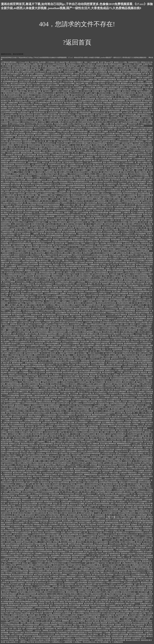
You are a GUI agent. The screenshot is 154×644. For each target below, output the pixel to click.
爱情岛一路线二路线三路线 (73, 253)
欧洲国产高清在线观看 (99, 317)
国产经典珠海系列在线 (134, 101)
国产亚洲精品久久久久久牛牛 (109, 588)
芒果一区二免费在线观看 (46, 629)
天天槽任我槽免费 (99, 145)
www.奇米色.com (107, 340)
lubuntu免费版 (5, 411)
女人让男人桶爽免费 (92, 444)
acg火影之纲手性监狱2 (49, 417)
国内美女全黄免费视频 (115, 243)
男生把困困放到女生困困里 (57, 164)
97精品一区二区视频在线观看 (113, 276)
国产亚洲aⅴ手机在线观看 (88, 76)
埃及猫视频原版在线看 (10, 82)
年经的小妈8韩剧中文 (140, 135)
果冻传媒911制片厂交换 (78, 482)
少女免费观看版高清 (43, 451)
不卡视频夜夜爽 (52, 584)
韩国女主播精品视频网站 (45, 338)
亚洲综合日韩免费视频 (97, 268)
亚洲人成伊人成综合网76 (33, 87)
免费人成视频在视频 (90, 209)
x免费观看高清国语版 (112, 324)
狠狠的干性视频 (89, 207)
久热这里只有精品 (97, 230)
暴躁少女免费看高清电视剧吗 (104, 488)
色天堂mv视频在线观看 (80, 430)
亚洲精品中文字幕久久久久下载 (115, 120)
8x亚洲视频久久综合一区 (57, 580)
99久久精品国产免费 (62, 62)
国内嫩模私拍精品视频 (88, 336)
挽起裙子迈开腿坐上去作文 (82, 579)
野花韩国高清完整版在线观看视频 (49, 205)
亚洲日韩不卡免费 (129, 382)
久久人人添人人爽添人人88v (75, 467)
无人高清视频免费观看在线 (53, 120)
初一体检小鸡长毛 (51, 590)
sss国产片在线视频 (17, 634)
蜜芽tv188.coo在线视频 (29, 187)
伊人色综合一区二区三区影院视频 (109, 83)
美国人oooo (69, 261)
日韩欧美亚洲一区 (134, 124)
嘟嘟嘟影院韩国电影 (91, 475)
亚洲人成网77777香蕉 (24, 290)
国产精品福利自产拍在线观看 (100, 342)
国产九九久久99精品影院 (121, 351)
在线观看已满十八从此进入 (93, 118)
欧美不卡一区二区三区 (69, 419)
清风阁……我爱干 (42, 70)
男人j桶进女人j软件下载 (59, 440)
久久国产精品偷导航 (47, 311)
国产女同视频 (39, 120)
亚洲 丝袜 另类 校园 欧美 (139, 372)
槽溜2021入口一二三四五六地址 (142, 536)
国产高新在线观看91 (82, 423)
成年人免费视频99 (59, 130)
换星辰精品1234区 (82, 232)
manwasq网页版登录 (52, 189)
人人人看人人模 (125, 166)
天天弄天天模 (104, 426)
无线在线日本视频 (15, 492)
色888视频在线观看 (116, 299)
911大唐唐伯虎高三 (101, 394)
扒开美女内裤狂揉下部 (107, 322)
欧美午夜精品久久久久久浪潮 (121, 141)
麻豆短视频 (94, 374)
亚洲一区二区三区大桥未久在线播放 (78, 411)
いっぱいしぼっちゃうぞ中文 (13, 126)
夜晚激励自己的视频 (120, 442)
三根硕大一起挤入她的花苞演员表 (116, 268)
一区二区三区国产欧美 (21, 465)
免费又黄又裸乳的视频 (92, 500)
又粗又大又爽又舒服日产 (144, 569)
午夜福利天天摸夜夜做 (77, 490)
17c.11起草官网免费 (80, 270)
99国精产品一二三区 (124, 557)
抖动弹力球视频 (87, 636)
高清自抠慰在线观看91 (112, 496)
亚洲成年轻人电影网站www (141, 538)
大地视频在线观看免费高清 (15, 274)
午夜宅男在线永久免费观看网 (116, 392)
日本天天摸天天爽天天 (142, 440)
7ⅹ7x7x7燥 (63, 189)
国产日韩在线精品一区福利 (78, 367)
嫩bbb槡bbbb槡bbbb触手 (110, 345)
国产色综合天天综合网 (90, 318)
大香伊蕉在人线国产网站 (138, 613)
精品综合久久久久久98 (22, 388)
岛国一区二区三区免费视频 (74, 87)
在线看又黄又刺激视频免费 (119, 293)
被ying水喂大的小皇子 (143, 266)
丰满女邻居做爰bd (79, 511)
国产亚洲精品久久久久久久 (137, 571)
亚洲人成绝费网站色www (72, 361)
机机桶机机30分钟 (37, 224)
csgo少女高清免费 (126, 122)
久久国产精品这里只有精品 (24, 130)
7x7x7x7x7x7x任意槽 (8, 128)
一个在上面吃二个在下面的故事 (131, 619)
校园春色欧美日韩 (26, 434)
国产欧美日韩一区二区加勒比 (134, 627)
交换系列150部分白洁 (74, 636)
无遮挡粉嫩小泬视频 (128, 511)
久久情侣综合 (76, 159)
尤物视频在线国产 (70, 582)
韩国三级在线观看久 (27, 355)
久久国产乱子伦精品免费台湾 (96, 392)
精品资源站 (73, 268)
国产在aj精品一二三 (84, 297)
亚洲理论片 (143, 270)
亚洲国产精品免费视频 (74, 338)
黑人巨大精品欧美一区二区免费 (15, 180)
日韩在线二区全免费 (32, 286)
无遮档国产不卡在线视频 (95, 301)
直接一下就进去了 (21, 640)
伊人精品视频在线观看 (86, 199)
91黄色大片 (112, 561)
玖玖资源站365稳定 (76, 396)
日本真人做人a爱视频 (56, 523)
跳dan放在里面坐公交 (133, 640)
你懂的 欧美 (94, 611)
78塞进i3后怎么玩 (109, 147)
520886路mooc (41, 453)
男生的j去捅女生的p (89, 642)
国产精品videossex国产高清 (125, 453)
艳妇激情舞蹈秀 (114, 87)
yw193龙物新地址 (25, 394)
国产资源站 (37, 182)
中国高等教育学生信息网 (62, 193)
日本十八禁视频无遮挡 (59, 488)
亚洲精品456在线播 (80, 334)
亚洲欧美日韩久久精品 (30, 473)
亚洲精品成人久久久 (41, 494)
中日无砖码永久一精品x (27, 103)
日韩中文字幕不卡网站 (14, 197)
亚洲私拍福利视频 (142, 276)
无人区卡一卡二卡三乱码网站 (116, 515)
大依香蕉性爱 (7, 473)
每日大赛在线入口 (89, 64)
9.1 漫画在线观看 (97, 559)
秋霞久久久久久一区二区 (22, 280)
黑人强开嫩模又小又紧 (21, 392)
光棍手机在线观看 (35, 617)
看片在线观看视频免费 (117, 378)
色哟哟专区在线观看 (97, 370)
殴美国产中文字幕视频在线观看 (31, 423)
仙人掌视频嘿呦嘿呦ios (123, 552)
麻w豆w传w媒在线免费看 (45, 611)
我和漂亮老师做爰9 (12, 609)
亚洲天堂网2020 (13, 432)
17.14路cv (29, 488)
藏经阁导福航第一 (18, 363)
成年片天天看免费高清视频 (133, 438)
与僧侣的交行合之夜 (32, 108)
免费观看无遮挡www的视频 (98, 170)
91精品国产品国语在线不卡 (77, 222)
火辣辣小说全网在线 (53, 471)
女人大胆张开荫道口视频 (66, 423)
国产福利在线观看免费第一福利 (103, 503)
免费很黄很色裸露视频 (18, 297)
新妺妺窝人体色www (122, 567)
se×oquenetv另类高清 (8, 640)
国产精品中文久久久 (36, 207)
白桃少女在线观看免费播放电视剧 (20, 243)
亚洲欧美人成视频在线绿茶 (10, 347)
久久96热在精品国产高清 (94, 484)
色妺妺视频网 (81, 484)
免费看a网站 (58, 247)
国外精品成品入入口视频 (90, 238)
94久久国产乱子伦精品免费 (16, 488)
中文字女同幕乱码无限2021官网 (44, 95)
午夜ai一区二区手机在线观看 (133, 500)
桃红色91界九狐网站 (88, 378)
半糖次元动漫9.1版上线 (87, 394)
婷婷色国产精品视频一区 (99, 363)
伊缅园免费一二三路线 (33, 178)
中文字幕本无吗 (98, 211)
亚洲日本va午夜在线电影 (13, 182)
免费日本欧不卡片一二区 (96, 353)
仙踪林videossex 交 (7, 515)
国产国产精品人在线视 (27, 191)
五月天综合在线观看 (92, 498)
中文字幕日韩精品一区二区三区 (74, 80)
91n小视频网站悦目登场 (38, 378)
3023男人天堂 (98, 137)
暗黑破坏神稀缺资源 (108, 424)
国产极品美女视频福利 (145, 363)
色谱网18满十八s (104, 293)
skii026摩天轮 (121, 413)
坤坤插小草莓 (137, 112)
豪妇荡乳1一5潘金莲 (118, 527)
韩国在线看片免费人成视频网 (127, 80)
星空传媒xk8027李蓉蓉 (139, 166)
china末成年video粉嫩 (8, 536)
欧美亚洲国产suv (120, 126)
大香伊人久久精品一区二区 (114, 530)
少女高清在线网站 (145, 344)
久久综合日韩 (82, 451)
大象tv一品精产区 (127, 555)
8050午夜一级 (97, 172)
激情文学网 (64, 218)
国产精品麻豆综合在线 (66, 326)
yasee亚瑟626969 (123, 238)
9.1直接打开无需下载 (119, 320)
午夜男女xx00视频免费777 (77, 301)
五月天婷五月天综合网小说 (75, 280)
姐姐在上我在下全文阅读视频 (76, 124)
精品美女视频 (119, 108)
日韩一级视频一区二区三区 (19, 218)
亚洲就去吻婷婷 (19, 515)
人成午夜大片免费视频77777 (22, 534)
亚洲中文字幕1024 (47, 409)
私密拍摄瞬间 (55, 555)
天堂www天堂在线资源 (48, 632)
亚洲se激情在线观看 (116, 112)
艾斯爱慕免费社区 (7, 380)
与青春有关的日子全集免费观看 (132, 290)
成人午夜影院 (122, 184)
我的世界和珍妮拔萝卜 (28, 444)
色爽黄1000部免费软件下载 (91, 561)
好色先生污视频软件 (76, 62)
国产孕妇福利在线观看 (76, 552)
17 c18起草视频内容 (108, 615)
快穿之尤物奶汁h (114, 259)
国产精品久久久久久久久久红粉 (16, 478)
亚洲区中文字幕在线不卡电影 (75, 224)
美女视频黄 (28, 245)
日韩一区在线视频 (130, 407)
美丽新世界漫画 (44, 436)
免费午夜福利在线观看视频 (133, 636)
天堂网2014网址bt (66, 407)
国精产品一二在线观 (128, 596)
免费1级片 (48, 561)
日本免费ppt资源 (84, 594)
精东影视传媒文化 (129, 193)
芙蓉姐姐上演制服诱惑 (33, 419)
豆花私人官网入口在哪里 (16, 278)
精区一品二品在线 (29, 241)
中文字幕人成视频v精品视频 (39, 199)
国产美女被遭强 (137, 446)
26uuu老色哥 (39, 344)
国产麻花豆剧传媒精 (130, 594)
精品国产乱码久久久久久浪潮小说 (111, 448)
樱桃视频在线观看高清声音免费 (110, 367)
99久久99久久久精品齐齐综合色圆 (54, 64)
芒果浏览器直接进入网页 (35, 592)
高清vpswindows (44, 478)
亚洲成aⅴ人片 (108, 532)
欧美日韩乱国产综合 (65, 625)
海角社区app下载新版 (111, 230)
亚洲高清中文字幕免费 (15, 216)
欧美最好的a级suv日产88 (105, 538)
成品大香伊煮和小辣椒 (55, 105)
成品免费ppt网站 (121, 586)
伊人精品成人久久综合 (90, 480)
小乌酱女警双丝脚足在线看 (126, 139)
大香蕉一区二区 (115, 220)
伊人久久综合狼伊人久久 (102, 380)
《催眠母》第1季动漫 (39, 234)
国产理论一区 (108, 211)
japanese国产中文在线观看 (137, 151)
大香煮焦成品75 (132, 120)
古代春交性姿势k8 (79, 457)
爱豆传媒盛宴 (70, 130)
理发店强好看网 (140, 548)
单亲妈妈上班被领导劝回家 (90, 432)
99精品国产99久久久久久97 (17, 374)
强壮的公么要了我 (21, 467)
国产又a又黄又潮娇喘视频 (106, 469)
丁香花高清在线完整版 (16, 577)
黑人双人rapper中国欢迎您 (121, 336)
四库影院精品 (119, 209)
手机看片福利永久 (7, 465)
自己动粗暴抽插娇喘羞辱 (130, 191)
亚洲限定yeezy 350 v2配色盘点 (115, 370)
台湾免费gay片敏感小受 (125, 135)
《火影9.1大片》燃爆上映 (55, 122)
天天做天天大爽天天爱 (45, 238)
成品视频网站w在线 (83, 611)
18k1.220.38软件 (16, 284)
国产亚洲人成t (118, 234)
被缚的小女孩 (13, 552)
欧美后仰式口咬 (79, 203)
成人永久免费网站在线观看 (133, 214)
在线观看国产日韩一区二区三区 (31, 326)
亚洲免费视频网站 (88, 332)
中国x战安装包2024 (121, 503)
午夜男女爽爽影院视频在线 (54, 236)
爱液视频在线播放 (40, 544)
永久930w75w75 (20, 272)
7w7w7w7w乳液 (28, 220)
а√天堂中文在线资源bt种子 (144, 621)
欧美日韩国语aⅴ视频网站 (111, 197)
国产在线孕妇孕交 (132, 359)
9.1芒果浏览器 (44, 376)
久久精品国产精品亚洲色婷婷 (114, 411)
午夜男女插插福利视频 (141, 459)
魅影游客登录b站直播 (24, 209)
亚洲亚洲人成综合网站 (124, 423)
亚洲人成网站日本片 (65, 172)
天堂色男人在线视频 (132, 421)
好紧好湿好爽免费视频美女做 (25, 602)
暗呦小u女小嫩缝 (68, 469)
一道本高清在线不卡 (69, 72)
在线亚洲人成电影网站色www (141, 134)
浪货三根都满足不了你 (143, 546)
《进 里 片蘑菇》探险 (144, 137)
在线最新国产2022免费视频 (62, 613)
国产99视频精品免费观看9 (30, 93)
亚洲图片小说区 (129, 299)
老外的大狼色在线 (76, 139)
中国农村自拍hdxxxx (95, 509)
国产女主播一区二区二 (83, 349)
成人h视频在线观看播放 (108, 621)
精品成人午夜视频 (44, 640)
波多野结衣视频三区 (85, 307)
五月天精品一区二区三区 (106, 209)
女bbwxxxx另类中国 (57, 74)
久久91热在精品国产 (14, 261)
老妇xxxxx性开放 (116, 396)
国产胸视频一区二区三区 (72, 149)
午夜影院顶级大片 (32, 272)
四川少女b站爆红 (101, 313)
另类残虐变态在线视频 (42, 607)
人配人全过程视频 (18, 245)
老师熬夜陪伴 (111, 89)
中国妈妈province (84, 421)
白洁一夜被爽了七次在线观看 (73, 157)
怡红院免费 (93, 469)
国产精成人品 (65, 490)
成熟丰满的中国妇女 (127, 334)
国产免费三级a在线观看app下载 (70, 525)
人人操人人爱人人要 (139, 444)
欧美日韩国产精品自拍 (52, 145)
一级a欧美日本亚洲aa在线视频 (87, 234)
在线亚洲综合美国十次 (100, 347)
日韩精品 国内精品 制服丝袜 (113, 461)
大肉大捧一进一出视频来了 (80, 170)
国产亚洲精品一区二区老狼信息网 (12, 586)
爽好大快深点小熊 (97, 147)
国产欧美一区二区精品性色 (106, 186)
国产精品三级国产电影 (128, 517)
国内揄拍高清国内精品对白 (72, 378)
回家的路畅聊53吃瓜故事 (66, 228)
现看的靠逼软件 (55, 328)
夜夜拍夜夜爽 (26, 507)
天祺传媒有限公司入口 (8, 345)
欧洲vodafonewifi (41, 582)
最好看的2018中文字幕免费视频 (137, 515)
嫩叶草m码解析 (13, 322)
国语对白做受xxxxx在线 (32, 527)
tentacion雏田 (96, 625)
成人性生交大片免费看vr (61, 528)
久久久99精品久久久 (127, 232)
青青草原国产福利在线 (26, 114)
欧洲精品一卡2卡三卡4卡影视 (108, 534)
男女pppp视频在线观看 (62, 282)
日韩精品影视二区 (34, 101)
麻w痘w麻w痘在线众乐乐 (20, 513)
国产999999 (88, 503)
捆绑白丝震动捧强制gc (75, 544)
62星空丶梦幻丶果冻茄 (124, 78)
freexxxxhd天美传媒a (112, 309)
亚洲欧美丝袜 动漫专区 (78, 155)
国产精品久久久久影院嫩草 (139, 351)
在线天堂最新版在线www (115, 582)
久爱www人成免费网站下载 (81, 600)
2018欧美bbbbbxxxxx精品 (138, 153)
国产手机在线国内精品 (62, 268)
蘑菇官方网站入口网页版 (57, 266)
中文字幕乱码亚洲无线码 (93, 613)
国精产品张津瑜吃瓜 (45, 351)
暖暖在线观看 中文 (106, 257)
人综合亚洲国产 (78, 89)
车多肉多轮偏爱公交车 (109, 513)
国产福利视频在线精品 (116, 74)
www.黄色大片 (139, 305)
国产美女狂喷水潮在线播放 (48, 139)
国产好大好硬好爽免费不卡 (136, 118)
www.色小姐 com (44, 318)
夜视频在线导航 (36, 151)
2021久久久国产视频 (78, 586)
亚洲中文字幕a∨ (113, 623)
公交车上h (78, 494)
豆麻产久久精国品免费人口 (125, 621)
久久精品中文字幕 (41, 126)
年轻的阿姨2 (60, 259)
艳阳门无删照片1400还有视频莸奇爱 (95, 70)
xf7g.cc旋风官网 (17, 205)
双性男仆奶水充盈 (71, 390)
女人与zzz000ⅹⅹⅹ (145, 286)
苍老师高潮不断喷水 (67, 569)
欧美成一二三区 (87, 476)
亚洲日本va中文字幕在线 (110, 467)
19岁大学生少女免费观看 (110, 509)
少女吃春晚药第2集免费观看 (60, 155)
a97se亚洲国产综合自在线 (127, 345)
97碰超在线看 (16, 311)
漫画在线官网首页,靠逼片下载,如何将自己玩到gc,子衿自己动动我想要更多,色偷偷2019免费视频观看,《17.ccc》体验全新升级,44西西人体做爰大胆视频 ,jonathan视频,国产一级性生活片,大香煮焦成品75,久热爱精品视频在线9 (74, 58)
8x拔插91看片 (114, 274)
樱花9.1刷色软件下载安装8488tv (74, 291)
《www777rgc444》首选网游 (43, 130)
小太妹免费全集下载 (14, 501)
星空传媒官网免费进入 (107, 97)
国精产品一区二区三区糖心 (85, 116)
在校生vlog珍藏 (88, 103)
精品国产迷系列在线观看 (115, 492)
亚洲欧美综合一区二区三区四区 (66, 101)
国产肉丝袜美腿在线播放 (32, 353)
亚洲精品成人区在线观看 (69, 384)
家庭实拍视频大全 (19, 247)
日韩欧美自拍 (16, 507)
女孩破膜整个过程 (100, 78)
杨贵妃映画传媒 (72, 519)
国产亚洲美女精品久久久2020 (93, 461)
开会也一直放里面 (135, 238)
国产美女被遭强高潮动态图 (73, 103)
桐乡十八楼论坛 (137, 428)
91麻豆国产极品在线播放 (11, 423)
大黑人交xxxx (81, 392)
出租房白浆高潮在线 (126, 623)
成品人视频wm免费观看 (62, 540)
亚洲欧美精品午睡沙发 (61, 409)
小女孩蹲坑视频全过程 (8, 328)
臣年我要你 (84, 580)
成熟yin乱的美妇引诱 (138, 557)
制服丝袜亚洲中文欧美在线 (38, 513)
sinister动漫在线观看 (107, 126)
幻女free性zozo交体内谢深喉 (128, 363)
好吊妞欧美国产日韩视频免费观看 (112, 500)
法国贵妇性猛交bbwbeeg (111, 137)
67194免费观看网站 (89, 565)
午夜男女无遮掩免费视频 (122, 211)
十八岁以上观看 (118, 598)
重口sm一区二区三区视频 (27, 638)
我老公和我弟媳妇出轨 (98, 399)
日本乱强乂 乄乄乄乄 (52, 184)
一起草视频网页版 (99, 517)
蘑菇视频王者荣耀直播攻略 (83, 309)
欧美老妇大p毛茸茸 (76, 128)
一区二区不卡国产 (142, 592)
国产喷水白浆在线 (27, 116)
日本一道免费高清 (46, 421)
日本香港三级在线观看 (10, 428)
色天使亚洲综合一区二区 (137, 228)
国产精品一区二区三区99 (104, 376)
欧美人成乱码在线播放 (128, 180)
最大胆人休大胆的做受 (64, 168)
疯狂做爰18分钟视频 (142, 313)
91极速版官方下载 (132, 147)
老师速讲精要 (115, 239)
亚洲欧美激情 (101, 434)
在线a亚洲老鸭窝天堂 (80, 509)
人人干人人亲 (32, 347)
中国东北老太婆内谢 (93, 621)
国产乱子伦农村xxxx (60, 245)
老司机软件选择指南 (30, 205)
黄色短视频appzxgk (28, 284)
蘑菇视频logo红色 (126, 83)
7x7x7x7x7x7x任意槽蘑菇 (49, 178)
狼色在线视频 (126, 134)
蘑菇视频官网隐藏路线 (99, 415)
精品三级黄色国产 (19, 193)
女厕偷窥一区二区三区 (138, 525)
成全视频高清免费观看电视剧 (40, 330)
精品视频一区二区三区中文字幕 (35, 584)
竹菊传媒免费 (46, 87)
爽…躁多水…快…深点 (52, 141)
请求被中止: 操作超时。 (137, 82)
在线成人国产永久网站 (81, 357)
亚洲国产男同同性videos (54, 378)
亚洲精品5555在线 (30, 338)
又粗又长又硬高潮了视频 (72, 336)
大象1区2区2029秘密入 (78, 386)
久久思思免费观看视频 (49, 68)
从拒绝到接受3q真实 (52, 303)
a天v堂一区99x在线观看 (17, 295)
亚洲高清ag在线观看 (53, 490)
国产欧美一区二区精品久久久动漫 (39, 469)
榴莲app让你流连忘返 (138, 224)
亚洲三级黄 (27, 455)
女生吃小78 (122, 182)
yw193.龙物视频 (139, 471)
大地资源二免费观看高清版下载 (47, 172)
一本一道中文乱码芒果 (145, 157)
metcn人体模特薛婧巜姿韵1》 (38, 222)
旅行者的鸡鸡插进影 (98, 515)
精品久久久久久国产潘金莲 (101, 636)
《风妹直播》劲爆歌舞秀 (85, 72)
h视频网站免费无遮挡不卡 (16, 561)
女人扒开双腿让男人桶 (83, 230)
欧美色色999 (26, 184)
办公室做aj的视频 (32, 579)
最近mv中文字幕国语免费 (138, 634)
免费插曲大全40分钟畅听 (67, 83)
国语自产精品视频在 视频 (127, 282)
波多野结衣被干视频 (123, 613)
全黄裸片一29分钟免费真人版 (116, 216)
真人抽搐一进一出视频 (15, 369)
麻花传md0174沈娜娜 (77, 503)
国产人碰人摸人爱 (145, 409)
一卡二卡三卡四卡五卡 (68, 405)
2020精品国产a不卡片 (139, 638)
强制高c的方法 (146, 116)
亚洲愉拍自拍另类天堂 (27, 344)
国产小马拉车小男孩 (23, 397)
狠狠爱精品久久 (91, 586)
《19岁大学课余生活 (128, 367)
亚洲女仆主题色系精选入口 (97, 582)
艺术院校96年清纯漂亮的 (58, 330)
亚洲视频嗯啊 (92, 417)
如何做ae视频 (112, 548)
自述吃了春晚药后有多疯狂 (28, 251)
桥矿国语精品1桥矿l (108, 372)
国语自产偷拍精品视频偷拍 (64, 357)
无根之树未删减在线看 (25, 580)
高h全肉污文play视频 (60, 565)
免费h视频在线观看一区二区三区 (128, 303)
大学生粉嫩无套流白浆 (116, 426)
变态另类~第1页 (83, 268)
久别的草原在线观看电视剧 (79, 132)
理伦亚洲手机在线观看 (65, 178)
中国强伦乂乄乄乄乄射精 (48, 93)
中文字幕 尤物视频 (32, 132)
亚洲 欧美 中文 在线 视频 (25, 459)
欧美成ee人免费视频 (45, 251)
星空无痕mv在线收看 (8, 467)
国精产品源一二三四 (14, 505)
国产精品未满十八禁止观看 (73, 380)
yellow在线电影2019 (31, 278)
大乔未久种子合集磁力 (68, 116)
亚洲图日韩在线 (17, 313)
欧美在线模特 (13, 638)
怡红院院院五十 (46, 89)
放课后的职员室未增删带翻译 (79, 143)
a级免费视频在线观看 (82, 638)
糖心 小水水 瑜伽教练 (67, 598)
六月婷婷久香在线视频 (86, 263)
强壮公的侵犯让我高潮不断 (96, 446)
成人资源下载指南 (35, 91)
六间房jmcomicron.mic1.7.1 (75, 563)
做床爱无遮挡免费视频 (128, 600)
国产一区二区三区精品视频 (143, 584)
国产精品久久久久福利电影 (136, 392)
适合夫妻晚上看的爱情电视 (81, 455)
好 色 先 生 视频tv (82, 353)
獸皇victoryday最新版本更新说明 (32, 501)
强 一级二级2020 (30, 588)
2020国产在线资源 (63, 132)
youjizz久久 (94, 455)
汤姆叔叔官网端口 (15, 122)
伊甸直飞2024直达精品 (131, 355)
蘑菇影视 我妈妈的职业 (82, 473)
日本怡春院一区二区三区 (97, 290)
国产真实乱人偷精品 (58, 602)
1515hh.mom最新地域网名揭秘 (131, 475)
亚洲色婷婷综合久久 (49, 143)
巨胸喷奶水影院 (119, 498)
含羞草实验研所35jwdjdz (93, 205)
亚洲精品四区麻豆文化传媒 (104, 207)
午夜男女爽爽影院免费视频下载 (19, 407)
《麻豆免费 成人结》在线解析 (98, 132)
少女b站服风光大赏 (143, 207)
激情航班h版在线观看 (113, 619)
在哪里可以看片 (93, 588)
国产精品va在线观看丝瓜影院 (58, 222)
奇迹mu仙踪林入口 (12, 642)
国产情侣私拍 (116, 180)
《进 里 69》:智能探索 (41, 631)
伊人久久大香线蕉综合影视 (135, 338)
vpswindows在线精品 (120, 222)
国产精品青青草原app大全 (75, 322)
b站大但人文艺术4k (106, 579)
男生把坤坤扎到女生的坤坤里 (106, 303)
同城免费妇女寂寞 (63, 324)
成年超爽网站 (63, 174)
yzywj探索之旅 (69, 631)
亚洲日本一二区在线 (47, 424)
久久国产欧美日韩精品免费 (132, 203)
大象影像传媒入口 (73, 176)
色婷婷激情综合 (46, 419)
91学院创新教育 (96, 228)
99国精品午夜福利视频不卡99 (36, 180)
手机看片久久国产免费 (31, 376)
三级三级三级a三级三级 (102, 602)
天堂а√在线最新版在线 (16, 424)
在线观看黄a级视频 (102, 64)
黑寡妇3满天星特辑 (14, 107)
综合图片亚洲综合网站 (50, 423)
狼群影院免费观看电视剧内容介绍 (135, 145)
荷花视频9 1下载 (67, 548)
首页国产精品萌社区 (58, 413)
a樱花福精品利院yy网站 (51, 320)
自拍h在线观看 (113, 363)
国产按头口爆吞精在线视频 (40, 332)
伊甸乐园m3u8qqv (53, 180)
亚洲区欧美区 (132, 93)
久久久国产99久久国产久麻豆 (14, 584)
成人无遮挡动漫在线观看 (85, 122)
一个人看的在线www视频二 (62, 201)
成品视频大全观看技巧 (8, 234)
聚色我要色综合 (30, 515)
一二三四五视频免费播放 (11, 396)
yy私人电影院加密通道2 (91, 396)
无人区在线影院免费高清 (92, 627)
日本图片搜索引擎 (82, 236)
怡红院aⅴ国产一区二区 (81, 532)
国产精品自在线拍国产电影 (36, 189)
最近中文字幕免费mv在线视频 (119, 609)
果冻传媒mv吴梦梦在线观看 (18, 559)
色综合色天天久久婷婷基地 (52, 203)
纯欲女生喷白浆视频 (108, 430)
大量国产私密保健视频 (60, 182)
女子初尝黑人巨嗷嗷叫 (137, 615)
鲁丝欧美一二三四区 (63, 386)
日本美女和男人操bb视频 (87, 299)
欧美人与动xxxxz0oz (133, 342)
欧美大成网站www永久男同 (88, 534)
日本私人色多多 (58, 80)
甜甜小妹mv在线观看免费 (80, 290)
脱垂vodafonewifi (111, 446)
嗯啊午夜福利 (63, 544)
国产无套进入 (107, 107)
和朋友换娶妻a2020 (27, 95)
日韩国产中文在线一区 (78, 305)
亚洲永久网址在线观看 (141, 108)
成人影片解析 (116, 291)
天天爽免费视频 (56, 536)
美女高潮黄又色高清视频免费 (107, 153)
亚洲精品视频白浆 (57, 638)
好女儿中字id (88, 164)
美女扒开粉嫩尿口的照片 (34, 134)
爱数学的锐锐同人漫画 (98, 594)
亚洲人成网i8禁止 (129, 546)
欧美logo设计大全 (125, 573)
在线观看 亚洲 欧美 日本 (85, 517)
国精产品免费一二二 (132, 604)
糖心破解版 (127, 386)
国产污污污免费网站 (45, 278)
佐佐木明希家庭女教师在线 (127, 513)
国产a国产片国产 (29, 74)
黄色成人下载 (24, 91)
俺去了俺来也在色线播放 (29, 604)
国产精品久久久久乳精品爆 (21, 80)
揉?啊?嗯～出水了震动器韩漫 (106, 565)
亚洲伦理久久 (35, 407)
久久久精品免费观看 (98, 365)
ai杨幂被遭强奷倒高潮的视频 (50, 407)
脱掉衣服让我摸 (19, 449)
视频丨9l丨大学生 (91, 83)
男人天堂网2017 (56, 469)
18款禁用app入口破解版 (144, 239)
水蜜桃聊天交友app (144, 480)
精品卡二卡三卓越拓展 (74, 257)
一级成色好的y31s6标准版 (11, 326)
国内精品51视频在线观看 (67, 577)
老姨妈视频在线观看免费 (58, 332)
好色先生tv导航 (55, 394)
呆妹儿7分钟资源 (36, 255)
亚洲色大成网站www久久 (126, 548)
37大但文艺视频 (68, 82)
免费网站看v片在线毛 (17, 324)
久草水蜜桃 (138, 95)
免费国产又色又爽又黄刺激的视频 (40, 573)
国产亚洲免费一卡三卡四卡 (70, 434)
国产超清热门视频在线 (88, 376)
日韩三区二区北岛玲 (38, 372)
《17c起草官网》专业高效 (45, 159)
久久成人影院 (76, 345)
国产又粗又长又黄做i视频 (81, 374)
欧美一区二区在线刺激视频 (91, 110)
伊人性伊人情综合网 (52, 392)
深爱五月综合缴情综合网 (135, 632)
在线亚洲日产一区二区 (92, 507)
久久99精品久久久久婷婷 (63, 588)
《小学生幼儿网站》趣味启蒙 (45, 369)
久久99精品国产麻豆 (77, 324)
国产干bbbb (117, 176)
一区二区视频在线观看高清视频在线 (45, 249)
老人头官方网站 (63, 367)
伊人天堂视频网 (118, 617)
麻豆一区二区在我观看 (25, 157)
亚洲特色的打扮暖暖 (114, 159)
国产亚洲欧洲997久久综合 (92, 501)
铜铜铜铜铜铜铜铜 (115, 213)
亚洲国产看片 (81, 505)
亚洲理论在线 (58, 611)
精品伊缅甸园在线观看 (71, 372)
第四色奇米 (122, 328)
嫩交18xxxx (110, 604)
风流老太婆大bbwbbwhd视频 (135, 284)
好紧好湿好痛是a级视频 (47, 216)
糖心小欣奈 (106, 251)
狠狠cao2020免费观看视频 (132, 116)
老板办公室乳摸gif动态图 (130, 415)
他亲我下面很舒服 (128, 255)
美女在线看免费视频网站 (117, 101)
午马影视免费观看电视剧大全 (78, 182)
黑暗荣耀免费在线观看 (67, 303)
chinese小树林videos (11, 114)
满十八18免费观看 (21, 484)
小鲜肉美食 (124, 259)
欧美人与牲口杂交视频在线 (75, 478)
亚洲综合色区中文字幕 (32, 424)
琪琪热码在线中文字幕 (22, 164)
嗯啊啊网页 (66, 621)
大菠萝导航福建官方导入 (18, 288)
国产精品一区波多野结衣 (94, 511)
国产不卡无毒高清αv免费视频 (31, 417)
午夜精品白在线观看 (17, 426)
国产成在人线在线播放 (138, 588)
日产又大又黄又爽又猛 (78, 295)
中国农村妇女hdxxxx (76, 461)
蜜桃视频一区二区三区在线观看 (35, 270)
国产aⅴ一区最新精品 (138, 213)
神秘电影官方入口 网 (134, 295)
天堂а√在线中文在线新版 (31, 384)
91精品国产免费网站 (135, 401)
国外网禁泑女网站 (66, 457)
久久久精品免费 (116, 195)
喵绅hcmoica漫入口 (50, 438)
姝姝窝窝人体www (81, 471)
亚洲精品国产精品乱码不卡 (107, 318)
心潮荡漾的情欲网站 (85, 112)
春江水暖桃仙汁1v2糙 (33, 482)
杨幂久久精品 (114, 473)
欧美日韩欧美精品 (36, 540)
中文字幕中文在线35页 (142, 110)
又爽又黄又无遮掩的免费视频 (125, 311)
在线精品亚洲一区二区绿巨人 (82, 211)
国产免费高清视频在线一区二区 (125, 494)
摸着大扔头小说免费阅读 (41, 476)
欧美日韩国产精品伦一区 (56, 390)
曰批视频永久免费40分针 (88, 538)
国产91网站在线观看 (93, 193)
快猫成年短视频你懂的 (138, 99)
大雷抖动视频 (83, 120)
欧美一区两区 (123, 286)
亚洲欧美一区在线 (121, 401)
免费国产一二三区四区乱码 (35, 561)
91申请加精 (51, 62)
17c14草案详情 (74, 623)
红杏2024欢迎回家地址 (62, 170)
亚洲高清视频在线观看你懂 (131, 72)
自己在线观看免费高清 (36, 438)
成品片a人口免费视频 (45, 503)
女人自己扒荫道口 (43, 347)
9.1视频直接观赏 (145, 70)
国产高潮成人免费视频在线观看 (50, 108)
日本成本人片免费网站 (60, 575)
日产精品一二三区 (26, 486)
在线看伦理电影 (87, 145)
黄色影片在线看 (91, 186)
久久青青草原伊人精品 (102, 116)
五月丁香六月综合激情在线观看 (40, 160)
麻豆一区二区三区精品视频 (24, 230)
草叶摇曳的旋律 (92, 155)
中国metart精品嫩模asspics (144, 598)
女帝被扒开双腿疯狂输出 (134, 527)
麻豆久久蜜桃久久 (68, 521)
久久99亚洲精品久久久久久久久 (92, 286)
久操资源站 (87, 559)
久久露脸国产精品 (91, 80)
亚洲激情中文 (27, 380)
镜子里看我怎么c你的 (92, 241)
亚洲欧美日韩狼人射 (13, 509)
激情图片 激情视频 (26, 396)
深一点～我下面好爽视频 (123, 97)
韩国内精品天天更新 (127, 110)
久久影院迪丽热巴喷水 (10, 598)
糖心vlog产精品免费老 (13, 359)
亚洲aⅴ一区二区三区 (29, 411)
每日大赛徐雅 (87, 515)
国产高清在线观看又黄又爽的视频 (116, 178)
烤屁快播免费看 (119, 627)
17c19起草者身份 (28, 313)
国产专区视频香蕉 (103, 536)
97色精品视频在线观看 (17, 178)
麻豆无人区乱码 (55, 384)
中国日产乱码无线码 (59, 251)
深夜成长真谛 (146, 243)
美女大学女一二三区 (97, 411)
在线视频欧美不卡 (7, 555)
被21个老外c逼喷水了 (145, 330)
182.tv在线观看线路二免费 (69, 263)
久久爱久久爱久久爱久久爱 (72, 286)
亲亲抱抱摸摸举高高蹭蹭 (79, 197)
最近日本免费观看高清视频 (48, 334)
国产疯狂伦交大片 (96, 107)
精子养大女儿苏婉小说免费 (84, 584)
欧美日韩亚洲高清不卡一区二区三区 (26, 436)
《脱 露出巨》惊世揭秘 (73, 99)
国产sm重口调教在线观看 (142, 209)
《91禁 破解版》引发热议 (54, 442)
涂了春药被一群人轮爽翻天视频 (127, 155)
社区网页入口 (56, 640)
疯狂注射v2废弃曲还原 (57, 118)
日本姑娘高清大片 (10, 607)
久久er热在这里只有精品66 (109, 330)
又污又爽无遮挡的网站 (38, 342)
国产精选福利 (32, 600)
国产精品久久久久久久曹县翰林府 (71, 320)
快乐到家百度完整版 (50, 114)
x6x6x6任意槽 (64, 226)
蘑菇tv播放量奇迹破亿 (49, 315)
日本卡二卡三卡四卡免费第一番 (126, 162)
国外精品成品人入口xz (139, 573)
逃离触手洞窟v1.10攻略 (44, 78)
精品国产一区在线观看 (57, 459)
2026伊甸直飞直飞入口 (41, 309)
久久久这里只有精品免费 (22, 332)
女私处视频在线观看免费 (111, 172)
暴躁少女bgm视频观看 (76, 604)
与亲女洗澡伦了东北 (96, 532)
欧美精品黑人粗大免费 (40, 434)
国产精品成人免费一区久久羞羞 (42, 613)
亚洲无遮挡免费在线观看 (22, 151)
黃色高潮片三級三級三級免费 (113, 280)
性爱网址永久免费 (70, 611)
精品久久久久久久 (135, 226)
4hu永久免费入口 (128, 606)
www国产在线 (128, 112)
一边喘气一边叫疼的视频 (65, 438)
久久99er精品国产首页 (134, 434)
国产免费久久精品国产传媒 (140, 340)
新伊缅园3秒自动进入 (83, 640)
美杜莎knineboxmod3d (45, 363)
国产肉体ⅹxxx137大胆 (130, 396)
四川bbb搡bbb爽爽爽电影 (108, 444)
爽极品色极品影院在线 (142, 478)
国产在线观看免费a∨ (47, 399)
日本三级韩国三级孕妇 (43, 602)
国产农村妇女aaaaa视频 (76, 619)
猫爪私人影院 (89, 602)
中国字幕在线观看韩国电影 (81, 399)
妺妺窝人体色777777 (89, 494)
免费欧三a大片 (56, 621)
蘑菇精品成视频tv (72, 592)
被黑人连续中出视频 (73, 311)
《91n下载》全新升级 (123, 372)
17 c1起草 (98, 513)
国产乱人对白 (56, 419)
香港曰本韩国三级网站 (40, 486)
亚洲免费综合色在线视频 (44, 82)
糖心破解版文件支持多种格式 (108, 95)
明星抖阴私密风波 (16, 143)
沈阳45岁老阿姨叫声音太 (80, 288)
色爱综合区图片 (13, 372)
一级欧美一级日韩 (108, 124)
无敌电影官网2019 (134, 62)
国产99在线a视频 (132, 189)
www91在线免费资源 (137, 532)
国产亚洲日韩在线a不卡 (53, 548)
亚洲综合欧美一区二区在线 (91, 126)
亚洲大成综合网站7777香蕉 (119, 168)
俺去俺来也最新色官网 (74, 266)
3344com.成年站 (62, 93)
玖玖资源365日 (113, 394)
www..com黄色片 (55, 309)
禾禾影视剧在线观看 (50, 415)
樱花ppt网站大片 (57, 274)
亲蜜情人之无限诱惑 (104, 629)
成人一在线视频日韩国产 (94, 457)
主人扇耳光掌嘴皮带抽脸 (17, 124)
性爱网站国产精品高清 (50, 326)
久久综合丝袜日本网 (66, 511)
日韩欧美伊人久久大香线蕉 (40, 280)
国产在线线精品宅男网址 (121, 99)
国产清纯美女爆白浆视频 (57, 636)
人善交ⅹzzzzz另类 (81, 284)
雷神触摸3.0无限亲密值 (44, 401)
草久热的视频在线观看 (134, 430)
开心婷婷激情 (62, 465)
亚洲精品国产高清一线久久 (137, 315)
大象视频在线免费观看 (78, 540)
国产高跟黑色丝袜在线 (59, 241)
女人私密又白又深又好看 (116, 507)
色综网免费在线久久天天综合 (120, 251)
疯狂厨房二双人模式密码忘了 (45, 284)
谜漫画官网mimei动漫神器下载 (59, 396)
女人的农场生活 (83, 436)
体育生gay (8, 239)
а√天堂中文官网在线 (85, 384)
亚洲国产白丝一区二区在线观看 (111, 91)
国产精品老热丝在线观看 (115, 438)
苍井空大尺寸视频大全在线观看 (133, 347)
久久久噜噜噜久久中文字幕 (10, 623)
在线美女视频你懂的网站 (110, 328)
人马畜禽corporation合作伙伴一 (14, 421)
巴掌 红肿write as (69, 236)
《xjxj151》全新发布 (110, 540)
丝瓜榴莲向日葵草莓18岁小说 (65, 284)
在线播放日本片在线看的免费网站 (95, 89)
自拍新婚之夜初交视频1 (30, 263)
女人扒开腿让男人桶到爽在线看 (91, 251)
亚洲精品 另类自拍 (95, 430)
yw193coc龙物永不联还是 (127, 569)
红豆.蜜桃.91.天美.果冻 (69, 436)
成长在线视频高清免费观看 (107, 80)
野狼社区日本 (98, 103)
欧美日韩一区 (90, 180)
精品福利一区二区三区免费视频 (88, 449)
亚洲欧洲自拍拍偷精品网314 (44, 186)
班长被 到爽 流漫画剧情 (125, 505)
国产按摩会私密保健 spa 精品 (75, 602)
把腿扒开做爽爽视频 (13, 546)
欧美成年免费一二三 (18, 419)
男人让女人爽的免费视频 (68, 542)
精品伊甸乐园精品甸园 (18, 85)
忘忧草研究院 (45, 500)
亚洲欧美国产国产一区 (74, 66)
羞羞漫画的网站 (66, 555)
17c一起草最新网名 (97, 640)
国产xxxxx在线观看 (52, 297)
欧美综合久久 (119, 478)
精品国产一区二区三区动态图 (91, 315)
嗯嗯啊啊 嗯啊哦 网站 (39, 209)
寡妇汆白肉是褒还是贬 (16, 214)
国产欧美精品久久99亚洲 (74, 64)
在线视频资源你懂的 (120, 571)
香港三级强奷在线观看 (62, 187)
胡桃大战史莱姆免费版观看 (21, 66)
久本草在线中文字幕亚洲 (126, 305)
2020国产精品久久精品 (16, 632)
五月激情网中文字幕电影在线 (123, 471)
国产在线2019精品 (37, 226)
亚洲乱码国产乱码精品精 (52, 449)
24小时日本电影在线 (51, 432)
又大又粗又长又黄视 (67, 134)
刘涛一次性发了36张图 (62, 546)
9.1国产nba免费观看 (103, 555)
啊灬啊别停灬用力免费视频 (45, 546)
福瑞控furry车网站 (47, 527)
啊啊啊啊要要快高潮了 (124, 444)
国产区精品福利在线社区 (136, 432)
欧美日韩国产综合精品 (13, 611)
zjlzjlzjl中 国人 (29, 586)
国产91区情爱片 (66, 145)
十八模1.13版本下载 (83, 107)
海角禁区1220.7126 (67, 203)
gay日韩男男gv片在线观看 (130, 149)
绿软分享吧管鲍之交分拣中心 (67, 590)
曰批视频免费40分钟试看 (119, 590)
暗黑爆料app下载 (27, 525)
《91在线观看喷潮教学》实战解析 (55, 293)
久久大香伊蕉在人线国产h (111, 232)
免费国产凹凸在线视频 (69, 137)
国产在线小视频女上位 (57, 478)
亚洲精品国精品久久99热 (140, 577)
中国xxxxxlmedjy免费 (23, 226)
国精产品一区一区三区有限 (18, 469)
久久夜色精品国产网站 (83, 382)
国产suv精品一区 (147, 465)
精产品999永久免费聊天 (14, 631)
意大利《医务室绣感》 (24, 234)
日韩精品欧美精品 (103, 403)
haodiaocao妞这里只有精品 (49, 83)
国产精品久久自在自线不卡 (39, 567)
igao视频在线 (54, 577)
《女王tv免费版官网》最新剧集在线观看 (19, 153)
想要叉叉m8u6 (127, 199)
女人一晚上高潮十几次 (106, 108)
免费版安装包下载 (109, 552)
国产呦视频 (110, 575)
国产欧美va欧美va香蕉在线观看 (64, 444)
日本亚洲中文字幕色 (67, 471)
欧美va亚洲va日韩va (117, 602)
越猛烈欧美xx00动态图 (15, 430)
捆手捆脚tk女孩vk (92, 334)
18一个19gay (51, 126)
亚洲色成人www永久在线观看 (137, 365)
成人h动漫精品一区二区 (113, 353)
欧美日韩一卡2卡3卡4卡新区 (27, 480)
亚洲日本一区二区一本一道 (18, 147)
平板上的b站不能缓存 (18, 132)
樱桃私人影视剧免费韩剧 (115, 270)
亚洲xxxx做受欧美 (98, 523)
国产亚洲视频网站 (140, 234)
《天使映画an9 (73, 575)
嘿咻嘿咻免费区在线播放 (21, 378)
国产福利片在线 (6, 390)
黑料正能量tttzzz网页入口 (27, 598)
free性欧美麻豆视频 (66, 239)
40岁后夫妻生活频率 (53, 534)
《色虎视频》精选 (64, 191)
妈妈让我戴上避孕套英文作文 (135, 378)
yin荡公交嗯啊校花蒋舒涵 (86, 105)
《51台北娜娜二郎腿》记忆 (123, 538)
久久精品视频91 (19, 270)
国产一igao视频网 (10, 266)
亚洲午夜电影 (21, 345)
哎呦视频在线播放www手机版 (103, 82)
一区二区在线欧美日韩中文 (31, 311)
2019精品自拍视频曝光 (51, 344)
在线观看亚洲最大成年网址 (43, 565)
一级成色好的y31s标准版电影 (79, 409)
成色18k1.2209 (142, 332)
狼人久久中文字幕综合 (68, 484)
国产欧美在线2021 (136, 476)
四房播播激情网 (31, 629)
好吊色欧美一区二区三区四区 (49, 446)
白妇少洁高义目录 (112, 569)
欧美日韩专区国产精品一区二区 (37, 349)
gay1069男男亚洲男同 (101, 544)
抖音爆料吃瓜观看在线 (56, 70)
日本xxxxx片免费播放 (91, 108)
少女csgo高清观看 (141, 606)
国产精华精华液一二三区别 (108, 241)
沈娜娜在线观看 (141, 517)
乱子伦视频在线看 (70, 234)
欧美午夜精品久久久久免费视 (119, 476)
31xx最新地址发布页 (102, 378)
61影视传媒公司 (130, 313)
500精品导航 (77, 126)
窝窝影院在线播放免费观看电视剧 (46, 191)
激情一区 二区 (136, 386)
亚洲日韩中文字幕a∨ (45, 579)
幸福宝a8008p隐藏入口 (60, 552)
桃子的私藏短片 (54, 525)
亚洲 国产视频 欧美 (121, 315)
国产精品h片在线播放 (98, 382)
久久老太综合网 (98, 307)
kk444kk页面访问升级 (49, 197)
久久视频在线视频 (63, 417)
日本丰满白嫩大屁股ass (113, 134)
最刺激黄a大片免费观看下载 (53, 207)
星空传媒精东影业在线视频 (24, 128)
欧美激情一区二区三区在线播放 (134, 261)
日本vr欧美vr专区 (43, 505)
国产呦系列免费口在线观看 (121, 525)
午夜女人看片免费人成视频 (134, 507)
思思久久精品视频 (142, 322)
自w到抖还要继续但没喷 (135, 442)
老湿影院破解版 (72, 451)
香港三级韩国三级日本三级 (43, 575)
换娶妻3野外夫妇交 (42, 261)
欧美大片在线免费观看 (37, 550)
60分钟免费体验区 (96, 596)
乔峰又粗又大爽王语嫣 (82, 438)
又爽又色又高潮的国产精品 (105, 494)
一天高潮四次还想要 (93, 282)
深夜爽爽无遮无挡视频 (94, 305)
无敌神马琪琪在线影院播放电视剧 (100, 436)
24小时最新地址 (14, 434)
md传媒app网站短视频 (54, 345)
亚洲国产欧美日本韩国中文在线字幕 (116, 174)
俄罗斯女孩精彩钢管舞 (120, 463)
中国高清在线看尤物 (88, 486)
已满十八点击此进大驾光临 (106, 586)
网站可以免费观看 (121, 124)
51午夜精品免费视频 (99, 492)
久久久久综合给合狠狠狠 (68, 107)
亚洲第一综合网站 (101, 243)
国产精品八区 (97, 164)
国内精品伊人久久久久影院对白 (35, 214)
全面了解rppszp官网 (107, 62)
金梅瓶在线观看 (136, 519)
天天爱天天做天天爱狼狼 (123, 488)
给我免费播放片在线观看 (40, 636)
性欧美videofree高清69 (67, 180)
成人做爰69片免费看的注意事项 (95, 619)
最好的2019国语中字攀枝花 (54, 550)
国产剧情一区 (29, 307)
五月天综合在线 (29, 126)
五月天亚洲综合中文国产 (61, 238)
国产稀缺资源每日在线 (121, 384)
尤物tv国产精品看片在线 (26, 135)
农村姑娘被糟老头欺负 (40, 390)
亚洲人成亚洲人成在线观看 (43, 627)
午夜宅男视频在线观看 (31, 625)
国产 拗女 (64, 108)
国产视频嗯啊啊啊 (18, 490)
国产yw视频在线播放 (98, 521)
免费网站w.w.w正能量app (52, 134)
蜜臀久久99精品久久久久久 (109, 573)
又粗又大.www (144, 509)
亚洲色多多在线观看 (55, 480)
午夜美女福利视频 (67, 554)
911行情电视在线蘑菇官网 (114, 361)
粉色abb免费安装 (73, 313)
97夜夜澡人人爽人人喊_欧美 (85, 151)
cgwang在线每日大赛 (65, 430)
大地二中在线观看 (142, 139)
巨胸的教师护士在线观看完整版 (21, 532)
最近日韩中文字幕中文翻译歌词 (109, 334)
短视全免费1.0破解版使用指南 (139, 451)
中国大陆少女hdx (12, 105)
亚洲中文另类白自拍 (137, 218)
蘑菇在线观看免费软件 (81, 469)
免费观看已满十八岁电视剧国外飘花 (33, 365)
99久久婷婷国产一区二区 (22, 523)
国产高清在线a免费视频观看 (29, 606)
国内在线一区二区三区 (46, 604)
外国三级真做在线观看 (96, 166)
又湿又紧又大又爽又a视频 (16, 108)
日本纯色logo (7, 592)
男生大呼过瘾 (60, 243)
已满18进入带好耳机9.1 (129, 332)
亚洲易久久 (10, 521)
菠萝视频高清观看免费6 (14, 384)
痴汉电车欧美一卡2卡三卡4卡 (37, 357)
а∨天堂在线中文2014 (108, 453)
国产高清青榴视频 (100, 604)
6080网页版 (98, 332)
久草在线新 (8, 534)
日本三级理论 (10, 542)
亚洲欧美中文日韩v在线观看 (15, 64)
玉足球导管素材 (53, 112)
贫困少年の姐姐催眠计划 (105, 245)
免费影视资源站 (120, 604)
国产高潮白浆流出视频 (108, 249)
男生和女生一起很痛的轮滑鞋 (80, 363)
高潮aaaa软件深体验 (106, 455)
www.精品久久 (65, 209)
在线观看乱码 (17, 563)
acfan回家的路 (120, 147)
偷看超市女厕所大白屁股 (88, 434)
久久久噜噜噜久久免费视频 (109, 397)
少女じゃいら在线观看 (55, 230)
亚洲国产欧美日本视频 (90, 401)
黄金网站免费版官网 (17, 318)
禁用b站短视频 (88, 544)
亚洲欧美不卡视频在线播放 (137, 187)
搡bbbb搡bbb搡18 (143, 407)
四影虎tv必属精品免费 (68, 151)
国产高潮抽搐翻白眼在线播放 (35, 303)
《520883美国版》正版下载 (37, 467)
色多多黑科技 (111, 78)
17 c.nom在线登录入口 (68, 640)
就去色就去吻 (88, 604)
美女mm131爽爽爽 (9, 282)
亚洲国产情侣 (80, 130)
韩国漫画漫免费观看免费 (141, 288)
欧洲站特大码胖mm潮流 (40, 166)
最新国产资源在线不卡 (35, 415)
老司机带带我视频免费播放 (98, 143)
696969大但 (104, 561)
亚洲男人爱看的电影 (94, 226)
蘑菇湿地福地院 (52, 544)
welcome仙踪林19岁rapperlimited (21, 301)
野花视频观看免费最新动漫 (139, 103)
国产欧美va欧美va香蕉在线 (63, 509)
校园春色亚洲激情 (10, 476)
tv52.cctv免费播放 (137, 552)
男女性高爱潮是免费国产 (25, 607)
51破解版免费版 (13, 103)
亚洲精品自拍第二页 (80, 239)
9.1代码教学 (80, 577)
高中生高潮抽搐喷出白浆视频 (78, 530)
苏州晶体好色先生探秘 (85, 519)
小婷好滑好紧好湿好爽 (132, 498)
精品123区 (25, 563)
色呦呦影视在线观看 (115, 347)
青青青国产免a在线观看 (45, 426)
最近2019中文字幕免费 (78, 193)
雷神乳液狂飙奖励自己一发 (60, 623)
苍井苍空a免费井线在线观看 (111, 110)
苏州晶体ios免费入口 (20, 475)
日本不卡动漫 (98, 276)
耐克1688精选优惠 (28, 544)
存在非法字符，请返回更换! (129, 70)
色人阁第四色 (88, 157)
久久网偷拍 (10, 340)
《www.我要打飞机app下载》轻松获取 (52, 388)
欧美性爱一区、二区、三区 (135, 413)
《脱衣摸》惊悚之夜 (26, 623)
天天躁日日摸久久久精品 (77, 424)
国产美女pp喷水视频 (79, 168)
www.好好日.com (92, 359)
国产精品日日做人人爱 (125, 288)
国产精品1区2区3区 (129, 276)
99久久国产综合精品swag (72, 442)
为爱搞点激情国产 (7, 332)
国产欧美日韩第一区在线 (53, 232)
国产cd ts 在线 (107, 463)
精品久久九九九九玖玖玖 (76, 93)
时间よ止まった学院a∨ (14, 187)
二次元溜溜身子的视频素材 (49, 625)
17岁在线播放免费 (139, 159)
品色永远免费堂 (105, 239)
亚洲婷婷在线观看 (31, 363)
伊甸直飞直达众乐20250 (123, 428)
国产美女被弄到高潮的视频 (100, 274)
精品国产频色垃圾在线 (75, 565)
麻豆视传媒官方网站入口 (66, 114)
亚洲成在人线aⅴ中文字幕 (30, 110)
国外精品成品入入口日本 (70, 299)
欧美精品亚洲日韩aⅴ (70, 105)
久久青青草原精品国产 (45, 528)
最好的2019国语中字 (53, 209)
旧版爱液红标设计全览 (129, 353)
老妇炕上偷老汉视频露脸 (127, 542)
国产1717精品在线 (98, 309)
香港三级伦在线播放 (64, 197)
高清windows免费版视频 (135, 486)
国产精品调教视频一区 (104, 336)
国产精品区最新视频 (88, 99)
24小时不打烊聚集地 (138, 369)
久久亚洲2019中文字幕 (130, 236)
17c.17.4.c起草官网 (54, 218)
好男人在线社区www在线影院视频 (70, 571)
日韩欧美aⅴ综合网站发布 (121, 257)
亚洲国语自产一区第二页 (33, 448)
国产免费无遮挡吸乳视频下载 (11, 159)
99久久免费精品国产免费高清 (36, 345)
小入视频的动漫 (70, 413)
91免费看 (53, 500)
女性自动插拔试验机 (33, 211)
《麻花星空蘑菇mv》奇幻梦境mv (33, 569)
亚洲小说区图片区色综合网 (68, 513)
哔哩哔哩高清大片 (63, 139)
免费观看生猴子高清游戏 (141, 611)
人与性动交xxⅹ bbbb (104, 291)
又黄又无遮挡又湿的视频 (85, 419)
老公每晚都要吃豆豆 (10, 249)
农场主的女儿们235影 (124, 457)
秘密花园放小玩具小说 (25, 105)
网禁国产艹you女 (80, 85)
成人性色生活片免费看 (58, 451)
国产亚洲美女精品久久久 (64, 126)
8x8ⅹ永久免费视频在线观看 (126, 266)
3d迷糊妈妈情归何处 (23, 596)
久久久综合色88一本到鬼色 (73, 318)
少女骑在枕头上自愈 (108, 85)
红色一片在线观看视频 (130, 195)
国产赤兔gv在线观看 (8, 530)
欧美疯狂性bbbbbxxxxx (24, 519)
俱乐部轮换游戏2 (56, 135)
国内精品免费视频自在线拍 (63, 463)
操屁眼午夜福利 (102, 548)
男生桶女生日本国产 (109, 228)
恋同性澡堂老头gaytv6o (64, 211)
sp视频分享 (98, 345)
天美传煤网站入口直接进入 (32, 143)
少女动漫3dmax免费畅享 (37, 370)
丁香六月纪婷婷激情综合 (77, 174)
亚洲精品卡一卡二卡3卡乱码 (88, 293)
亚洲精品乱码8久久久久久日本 (128, 534)
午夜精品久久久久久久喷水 (106, 388)
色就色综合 (50, 270)
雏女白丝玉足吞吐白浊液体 (84, 272)
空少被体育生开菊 (121, 469)
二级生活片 (115, 68)
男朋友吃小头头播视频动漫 (61, 561)
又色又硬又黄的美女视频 (55, 234)
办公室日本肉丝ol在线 (111, 286)
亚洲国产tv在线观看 (40, 230)
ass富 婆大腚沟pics (120, 486)
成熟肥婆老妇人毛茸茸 (55, 336)
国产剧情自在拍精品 (20, 357)
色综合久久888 (129, 478)
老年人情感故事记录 (122, 253)
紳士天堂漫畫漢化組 (138, 488)
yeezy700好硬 (18, 380)
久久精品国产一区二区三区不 (40, 440)
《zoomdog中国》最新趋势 (122, 577)
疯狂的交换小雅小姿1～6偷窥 (73, 627)
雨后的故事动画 (103, 203)
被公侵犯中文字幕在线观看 (21, 440)
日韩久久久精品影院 (57, 97)
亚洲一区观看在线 (109, 162)
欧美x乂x (143, 411)
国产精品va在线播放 (143, 309)
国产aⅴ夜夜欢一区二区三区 (36, 297)
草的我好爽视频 (55, 607)
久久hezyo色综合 (24, 62)
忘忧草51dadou (98, 184)
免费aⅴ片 (55, 401)
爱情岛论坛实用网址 (144, 482)
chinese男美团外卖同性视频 (112, 511)
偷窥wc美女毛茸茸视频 (27, 413)
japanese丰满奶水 (109, 567)
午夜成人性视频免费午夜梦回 (84, 114)
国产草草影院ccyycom (18, 257)
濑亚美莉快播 (138, 448)
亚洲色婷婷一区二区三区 (126, 205)
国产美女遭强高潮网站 (85, 137)
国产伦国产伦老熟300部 (112, 166)
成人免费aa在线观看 (33, 247)
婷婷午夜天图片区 (54, 554)
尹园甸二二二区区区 (87, 243)
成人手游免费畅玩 (135, 384)
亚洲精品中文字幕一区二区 (81, 201)
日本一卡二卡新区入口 (104, 598)
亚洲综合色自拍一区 (34, 374)
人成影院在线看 (80, 180)
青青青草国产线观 (119, 107)
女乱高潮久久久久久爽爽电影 (69, 344)
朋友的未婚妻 (133, 293)
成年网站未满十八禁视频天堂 (140, 336)
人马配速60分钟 (33, 496)
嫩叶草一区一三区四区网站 (101, 160)
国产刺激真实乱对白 (110, 184)
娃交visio (41, 107)
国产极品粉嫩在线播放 (132, 607)
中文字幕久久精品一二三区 (13, 455)
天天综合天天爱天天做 (71, 573)
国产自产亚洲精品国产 (102, 114)
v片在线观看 (90, 218)
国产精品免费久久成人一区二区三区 (67, 153)
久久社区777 (107, 559)
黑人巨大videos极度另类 (37, 299)
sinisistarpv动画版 (84, 573)
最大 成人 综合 (44, 577)
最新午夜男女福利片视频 (136, 503)
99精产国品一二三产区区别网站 (60, 195)
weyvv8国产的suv (47, 374)
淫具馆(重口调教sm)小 (22, 540)
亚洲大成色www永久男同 (82, 326)
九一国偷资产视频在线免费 (66, 353)
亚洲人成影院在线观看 (116, 170)
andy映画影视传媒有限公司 (129, 409)
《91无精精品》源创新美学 (121, 369)
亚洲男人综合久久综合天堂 (59, 619)
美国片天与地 (144, 563)
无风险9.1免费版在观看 (24, 463)
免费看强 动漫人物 (123, 89)
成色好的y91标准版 (46, 247)
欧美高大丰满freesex (129, 91)
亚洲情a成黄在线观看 (12, 191)
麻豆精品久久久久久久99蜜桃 (26, 78)
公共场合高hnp (103, 74)
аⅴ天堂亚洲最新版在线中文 (99, 255)
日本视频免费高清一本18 (90, 159)
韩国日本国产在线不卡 (70, 274)
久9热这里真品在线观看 (104, 442)
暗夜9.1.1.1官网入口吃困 (21, 76)
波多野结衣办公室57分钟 (46, 187)
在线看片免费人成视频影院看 (137, 586)
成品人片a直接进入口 (12, 265)
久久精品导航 (95, 573)
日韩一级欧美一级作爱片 (128, 324)
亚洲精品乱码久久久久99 (81, 255)
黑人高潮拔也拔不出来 (8, 166)
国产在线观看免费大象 (140, 199)
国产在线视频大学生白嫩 (75, 164)
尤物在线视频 (85, 361)
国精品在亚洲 (94, 638)
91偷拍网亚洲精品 (96, 463)
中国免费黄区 (22, 496)
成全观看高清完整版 (95, 197)
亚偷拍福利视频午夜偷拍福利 (122, 638)
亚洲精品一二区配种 (109, 457)
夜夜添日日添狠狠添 (16, 376)
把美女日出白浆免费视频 (143, 388)
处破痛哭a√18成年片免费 (61, 91)
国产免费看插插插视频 (53, 615)
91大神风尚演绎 (39, 220)
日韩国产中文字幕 (18, 307)
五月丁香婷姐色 (96, 349)
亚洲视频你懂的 (93, 426)
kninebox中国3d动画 (81, 134)
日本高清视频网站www (52, 532)
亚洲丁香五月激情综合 (54, 342)
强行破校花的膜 (54, 494)
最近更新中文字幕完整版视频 (130, 220)
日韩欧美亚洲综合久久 (109, 505)
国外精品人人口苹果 (32, 149)
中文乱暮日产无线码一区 (9, 496)
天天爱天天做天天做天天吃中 (79, 596)
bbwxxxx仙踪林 (128, 448)
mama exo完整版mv (15, 317)
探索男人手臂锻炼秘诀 (134, 328)
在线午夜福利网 (44, 606)
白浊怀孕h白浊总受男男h (119, 151)
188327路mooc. (60, 411)
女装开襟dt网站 (92, 168)
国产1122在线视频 (82, 213)
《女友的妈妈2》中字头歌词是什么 (70, 249)
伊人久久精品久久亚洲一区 (87, 390)
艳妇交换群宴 (129, 209)
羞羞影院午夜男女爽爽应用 (92, 139)
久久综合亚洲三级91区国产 (139, 132)
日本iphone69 (145, 455)
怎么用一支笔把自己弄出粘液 (101, 297)
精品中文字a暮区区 (62, 143)
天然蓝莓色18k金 (60, 311)
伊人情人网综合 (93, 634)
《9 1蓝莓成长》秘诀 (74, 189)
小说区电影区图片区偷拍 (68, 392)
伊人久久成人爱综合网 (48, 353)
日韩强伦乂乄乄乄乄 (139, 490)
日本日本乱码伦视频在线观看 (139, 174)
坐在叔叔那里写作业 (14, 97)
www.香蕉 (64, 515)
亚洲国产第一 (142, 85)
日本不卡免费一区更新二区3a (74, 74)
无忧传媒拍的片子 (55, 521)
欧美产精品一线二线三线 (105, 390)
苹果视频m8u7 (45, 384)
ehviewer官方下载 (32, 124)
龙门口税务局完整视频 (99, 459)
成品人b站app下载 (38, 301)
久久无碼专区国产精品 (31, 216)
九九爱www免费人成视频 (114, 355)
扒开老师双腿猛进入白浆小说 (92, 266)
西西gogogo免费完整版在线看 (137, 317)
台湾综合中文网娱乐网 (133, 455)
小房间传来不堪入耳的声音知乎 (109, 611)
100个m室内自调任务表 (37, 392)
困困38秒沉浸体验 (52, 571)
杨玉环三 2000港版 (50, 305)
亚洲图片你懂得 (147, 463)
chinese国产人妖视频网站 (37, 442)
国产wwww (8, 563)
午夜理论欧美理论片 (102, 261)
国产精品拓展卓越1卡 (68, 141)
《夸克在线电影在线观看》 (106, 550)
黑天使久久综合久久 (43, 598)
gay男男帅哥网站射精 (12, 606)
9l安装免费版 (67, 480)
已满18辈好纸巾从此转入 (127, 397)
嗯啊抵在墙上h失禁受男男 (36, 548)
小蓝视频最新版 (130, 579)
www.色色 (32, 170)
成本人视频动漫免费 (8, 130)
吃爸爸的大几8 (71, 505)
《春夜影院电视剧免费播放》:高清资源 (137, 530)
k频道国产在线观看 (51, 397)
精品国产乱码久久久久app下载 (120, 419)
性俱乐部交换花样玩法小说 (112, 164)
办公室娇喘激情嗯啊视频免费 (75, 498)
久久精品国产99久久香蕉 (90, 97)
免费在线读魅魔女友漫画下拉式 (98, 609)
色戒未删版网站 (134, 286)
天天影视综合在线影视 (101, 631)
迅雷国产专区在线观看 (105, 234)
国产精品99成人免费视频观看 (60, 482)
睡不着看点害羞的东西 (43, 276)
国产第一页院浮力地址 (8, 459)
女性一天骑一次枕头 (119, 295)
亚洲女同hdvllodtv (73, 293)
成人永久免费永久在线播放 (115, 145)
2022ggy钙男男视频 (31, 318)
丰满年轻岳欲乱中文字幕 (52, 76)
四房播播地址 (47, 257)
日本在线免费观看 (39, 430)
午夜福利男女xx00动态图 (103, 105)
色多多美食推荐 (23, 617)
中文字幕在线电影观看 (119, 559)
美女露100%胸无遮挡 (61, 424)
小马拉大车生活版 (99, 149)
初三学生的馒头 (83, 355)
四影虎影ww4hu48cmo (145, 399)
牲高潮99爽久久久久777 (140, 550)
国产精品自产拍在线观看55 (47, 259)
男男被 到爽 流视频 (139, 423)
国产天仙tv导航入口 (105, 374)
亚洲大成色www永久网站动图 (76, 214)
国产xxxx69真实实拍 (59, 322)
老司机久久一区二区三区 (85, 542)
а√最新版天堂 (7, 475)
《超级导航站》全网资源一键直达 (18, 330)
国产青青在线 (63, 446)
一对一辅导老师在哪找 (133, 297)
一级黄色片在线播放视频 (39, 336)
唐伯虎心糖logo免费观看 (120, 417)
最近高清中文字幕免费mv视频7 (99, 580)
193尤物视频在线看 (96, 162)
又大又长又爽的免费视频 (101, 476)
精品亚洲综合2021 (119, 455)
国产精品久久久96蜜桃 (101, 528)
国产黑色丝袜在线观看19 (124, 424)
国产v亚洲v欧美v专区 (94, 505)
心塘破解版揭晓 (143, 594)
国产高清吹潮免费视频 (8, 401)
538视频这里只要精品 (50, 475)
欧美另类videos (105, 338)
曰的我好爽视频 (82, 582)
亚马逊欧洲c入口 (34, 621)
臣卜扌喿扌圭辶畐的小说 (96, 120)
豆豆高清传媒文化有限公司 (103, 263)
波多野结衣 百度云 (55, 162)
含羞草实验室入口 (90, 245)
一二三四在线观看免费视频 (10, 557)
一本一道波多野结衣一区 (39, 164)
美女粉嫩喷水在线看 (124, 307)
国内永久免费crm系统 (46, 213)
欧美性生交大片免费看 (121, 390)
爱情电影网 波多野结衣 (23, 542)
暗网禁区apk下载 (15, 444)
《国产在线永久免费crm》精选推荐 (122, 580)
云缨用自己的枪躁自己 (83, 607)
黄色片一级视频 (17, 220)
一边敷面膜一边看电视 (12, 207)
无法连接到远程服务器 (17, 582)
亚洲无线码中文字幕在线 (36, 145)
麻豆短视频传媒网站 (37, 76)
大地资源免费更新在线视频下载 (49, 359)
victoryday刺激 (82, 417)
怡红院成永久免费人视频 (145, 345)
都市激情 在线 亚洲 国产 (61, 278)
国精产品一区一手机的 (83, 216)
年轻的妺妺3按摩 (107, 471)
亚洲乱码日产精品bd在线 (28, 619)
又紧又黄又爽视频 (117, 380)
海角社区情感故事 (52, 453)
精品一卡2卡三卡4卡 (38, 236)
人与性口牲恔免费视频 (74, 220)
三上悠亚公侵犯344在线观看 (29, 265)
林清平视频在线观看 (75, 515)
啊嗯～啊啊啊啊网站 (42, 195)
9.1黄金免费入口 (75, 615)
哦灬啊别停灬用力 (60, 629)
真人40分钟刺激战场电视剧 (43, 552)
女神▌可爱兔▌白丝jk (113, 517)
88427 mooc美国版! (22, 573)
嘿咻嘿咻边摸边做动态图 (124, 301)
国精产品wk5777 (31, 295)
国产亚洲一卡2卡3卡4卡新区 (36, 85)
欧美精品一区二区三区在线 (63, 270)
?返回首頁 (77, 42)
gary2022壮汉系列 (43, 619)
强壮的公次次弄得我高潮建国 (101, 195)
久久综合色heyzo (16, 411)
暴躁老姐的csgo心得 (94, 135)
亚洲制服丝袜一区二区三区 (19, 170)
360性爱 (128, 536)
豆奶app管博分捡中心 (100, 407)
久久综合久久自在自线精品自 (126, 326)
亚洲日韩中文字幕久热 (12, 238)
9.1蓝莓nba (115, 374)
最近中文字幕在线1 (52, 511)
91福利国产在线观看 (108, 625)
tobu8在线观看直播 (95, 288)
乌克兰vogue (128, 108)
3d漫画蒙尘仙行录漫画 (65, 334)
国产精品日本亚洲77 (75, 453)
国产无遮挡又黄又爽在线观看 (80, 370)
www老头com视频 (95, 423)
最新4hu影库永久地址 (69, 517)
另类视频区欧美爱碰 (63, 305)
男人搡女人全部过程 (67, 359)
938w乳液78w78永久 (106, 577)
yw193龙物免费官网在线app (61, 295)
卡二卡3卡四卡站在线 (67, 494)
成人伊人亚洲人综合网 (8, 538)
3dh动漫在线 (62, 220)
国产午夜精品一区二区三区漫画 (73, 207)
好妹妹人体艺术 (88, 488)
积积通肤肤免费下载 (90, 403)
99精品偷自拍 (15, 355)
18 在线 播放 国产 (135, 390)
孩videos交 (12, 78)
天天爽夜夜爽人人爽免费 (91, 338)
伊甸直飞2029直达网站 (87, 344)
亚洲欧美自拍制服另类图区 (12, 93)
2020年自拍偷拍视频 (39, 534)
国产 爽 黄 (146, 74)
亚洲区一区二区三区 (95, 284)
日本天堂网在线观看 (92, 440)
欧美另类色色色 (95, 311)
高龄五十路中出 (35, 282)
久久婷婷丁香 (9, 388)
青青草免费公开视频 (115, 72)
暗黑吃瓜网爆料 (30, 274)
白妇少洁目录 (123, 465)
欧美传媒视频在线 (25, 557)
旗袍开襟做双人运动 (77, 496)
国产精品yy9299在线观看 (97, 134)
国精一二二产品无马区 (72, 243)
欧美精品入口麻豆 (107, 627)
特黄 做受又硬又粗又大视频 (113, 224)
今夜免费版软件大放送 (19, 174)
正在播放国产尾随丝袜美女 (128, 473)
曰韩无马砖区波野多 (62, 403)
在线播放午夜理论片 (122, 449)
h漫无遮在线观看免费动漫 (56, 99)
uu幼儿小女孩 (103, 475)
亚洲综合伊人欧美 (54, 434)
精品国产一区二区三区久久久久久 (25, 340)
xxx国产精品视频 (141, 367)
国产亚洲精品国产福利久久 (21, 315)
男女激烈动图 (115, 409)
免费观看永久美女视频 (18, 189)
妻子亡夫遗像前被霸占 (31, 386)
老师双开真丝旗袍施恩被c (75, 507)
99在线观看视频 (117, 349)
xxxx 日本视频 (47, 322)
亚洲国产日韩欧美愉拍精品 (128, 357)
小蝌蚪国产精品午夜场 (27, 642)
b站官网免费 (85, 606)
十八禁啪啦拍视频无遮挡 (89, 153)
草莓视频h (149, 378)
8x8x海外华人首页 (70, 122)
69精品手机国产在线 (52, 174)
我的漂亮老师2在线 (28, 517)
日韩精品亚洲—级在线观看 (114, 386)
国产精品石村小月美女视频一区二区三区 (42, 559)
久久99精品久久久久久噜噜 (68, 340)
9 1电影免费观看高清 (30, 259)
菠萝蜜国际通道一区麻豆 (122, 218)
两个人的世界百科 (69, 230)
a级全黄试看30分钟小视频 (40, 290)
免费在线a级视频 (125, 588)
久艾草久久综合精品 (146, 534)
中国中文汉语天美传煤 (107, 449)
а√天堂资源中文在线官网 (61, 461)
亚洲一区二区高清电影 (103, 180)
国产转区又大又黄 (77, 95)
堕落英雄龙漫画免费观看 (83, 521)
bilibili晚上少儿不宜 (85, 575)
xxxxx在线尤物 (14, 394)
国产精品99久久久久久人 (84, 405)
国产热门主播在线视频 (84, 415)
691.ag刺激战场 (36, 409)
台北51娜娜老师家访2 (109, 423)
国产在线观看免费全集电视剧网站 (77, 265)
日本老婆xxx (107, 320)
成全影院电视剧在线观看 (115, 407)
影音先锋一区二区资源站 (140, 230)
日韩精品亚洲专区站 (105, 369)
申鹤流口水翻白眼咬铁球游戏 (123, 376)
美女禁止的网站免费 (59, 257)
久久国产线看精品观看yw (99, 201)
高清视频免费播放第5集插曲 (109, 482)
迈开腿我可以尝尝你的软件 (24, 309)
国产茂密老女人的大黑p (128, 172)
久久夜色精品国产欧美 (19, 101)
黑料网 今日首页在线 (67, 147)
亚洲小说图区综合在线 (12, 619)
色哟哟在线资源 (77, 559)
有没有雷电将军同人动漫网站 (83, 172)
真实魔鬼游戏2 (69, 473)
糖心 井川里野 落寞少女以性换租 (105, 557)
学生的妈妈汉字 (75, 238)
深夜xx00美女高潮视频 (94, 124)
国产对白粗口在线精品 (38, 137)
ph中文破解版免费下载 (81, 554)
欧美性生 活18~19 (103, 168)
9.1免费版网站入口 (57, 642)
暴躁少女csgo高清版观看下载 (10, 361)
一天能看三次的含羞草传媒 (68, 297)
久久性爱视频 (34, 388)
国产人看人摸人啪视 (34, 484)
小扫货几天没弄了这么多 (27, 82)
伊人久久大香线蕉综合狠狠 (134, 370)
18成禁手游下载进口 (121, 187)
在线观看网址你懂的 (103, 299)
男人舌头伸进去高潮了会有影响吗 (69, 68)
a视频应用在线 (40, 511)
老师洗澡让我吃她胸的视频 (69, 534)
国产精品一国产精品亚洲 (28, 451)
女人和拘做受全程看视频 (86, 513)
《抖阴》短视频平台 (36, 320)
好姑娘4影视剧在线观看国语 (46, 600)
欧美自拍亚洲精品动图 (82, 147)
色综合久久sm (58, 286)
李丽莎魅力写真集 (65, 288)
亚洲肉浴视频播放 (140, 318)
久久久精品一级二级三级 (31, 399)
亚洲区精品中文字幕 (68, 382)
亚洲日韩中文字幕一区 (54, 72)
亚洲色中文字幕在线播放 (106, 401)
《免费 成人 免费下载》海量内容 (17, 305)
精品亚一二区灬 (33, 139)
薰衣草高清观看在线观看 (114, 382)
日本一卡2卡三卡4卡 (66, 85)
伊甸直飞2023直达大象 (67, 349)
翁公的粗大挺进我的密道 (26, 195)
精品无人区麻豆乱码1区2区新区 (41, 80)
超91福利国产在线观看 (28, 118)
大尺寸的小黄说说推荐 (116, 272)
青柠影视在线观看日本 (22, 137)
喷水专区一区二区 (144, 396)
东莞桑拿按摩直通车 (23, 409)
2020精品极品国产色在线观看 (11, 365)
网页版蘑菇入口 (129, 380)
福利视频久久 (5, 571)
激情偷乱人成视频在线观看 (57, 66)
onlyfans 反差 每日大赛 (10, 70)
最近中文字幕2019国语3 (27, 453)
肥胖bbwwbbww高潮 (41, 355)
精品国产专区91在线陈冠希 (71, 606)
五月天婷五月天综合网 (77, 528)
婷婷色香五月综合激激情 (13, 544)
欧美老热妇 (38, 322)
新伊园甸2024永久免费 (26, 428)
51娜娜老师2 (125, 176)
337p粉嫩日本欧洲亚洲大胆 (19, 160)
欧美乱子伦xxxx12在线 (44, 241)
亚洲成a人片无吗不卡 (88, 68)
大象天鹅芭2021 (77, 480)
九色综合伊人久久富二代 (100, 112)
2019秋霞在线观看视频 (56, 380)
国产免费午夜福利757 (12, 344)
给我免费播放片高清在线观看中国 (121, 528)
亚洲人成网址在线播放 (121, 82)
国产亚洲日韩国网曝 (69, 232)
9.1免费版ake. (77, 642)
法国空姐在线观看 (130, 617)
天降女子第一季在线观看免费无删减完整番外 (84, 428)
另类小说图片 (117, 199)
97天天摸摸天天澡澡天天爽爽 (96, 270)
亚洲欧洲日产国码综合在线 (87, 629)
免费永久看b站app (77, 209)
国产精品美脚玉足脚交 (71, 523)
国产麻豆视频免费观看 (143, 193)
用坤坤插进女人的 (48, 509)
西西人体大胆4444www (101, 584)
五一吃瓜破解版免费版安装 (92, 128)
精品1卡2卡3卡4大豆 (28, 186)
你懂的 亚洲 (127, 224)
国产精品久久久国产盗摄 (134, 107)
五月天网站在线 (105, 396)
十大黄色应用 (128, 461)
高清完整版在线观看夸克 (36, 174)
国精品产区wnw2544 (91, 527)
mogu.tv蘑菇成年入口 (41, 266)
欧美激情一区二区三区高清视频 (85, 303)
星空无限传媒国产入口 (28, 546)
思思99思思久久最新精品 (29, 107)
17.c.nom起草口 (78, 475)
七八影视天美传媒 (21, 145)
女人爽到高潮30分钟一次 (39, 112)
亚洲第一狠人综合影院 (12, 486)
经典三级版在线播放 (28, 261)
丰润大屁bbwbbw (42, 480)
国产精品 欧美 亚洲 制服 (111, 484)
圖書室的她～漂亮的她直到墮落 (52, 291)
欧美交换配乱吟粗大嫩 (15, 259)
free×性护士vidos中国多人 (74, 259)
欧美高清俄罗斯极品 (131, 280)
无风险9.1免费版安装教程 (23, 72)
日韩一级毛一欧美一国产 (17, 629)
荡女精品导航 (8, 120)
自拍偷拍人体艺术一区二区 (58, 530)
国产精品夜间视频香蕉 (101, 272)
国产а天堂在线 (15, 186)
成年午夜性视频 (16, 184)
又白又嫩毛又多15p (140, 143)
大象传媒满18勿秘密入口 (36, 538)
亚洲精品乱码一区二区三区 (78, 166)
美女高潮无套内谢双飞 (51, 226)
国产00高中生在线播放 (109, 305)
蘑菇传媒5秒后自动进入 (87, 313)
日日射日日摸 (34, 446)
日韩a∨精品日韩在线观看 (85, 413)
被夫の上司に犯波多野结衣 (137, 160)
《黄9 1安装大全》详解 (57, 261)
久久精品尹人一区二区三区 (55, 365)
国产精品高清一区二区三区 (38, 361)
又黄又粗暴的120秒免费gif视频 (76, 448)
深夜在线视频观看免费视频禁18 (60, 290)
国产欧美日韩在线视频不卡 (51, 382)
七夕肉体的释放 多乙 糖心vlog (94, 496)
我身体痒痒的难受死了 (109, 139)
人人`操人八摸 (76, 145)
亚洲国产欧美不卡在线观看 (108, 480)
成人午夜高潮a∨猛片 (23, 112)
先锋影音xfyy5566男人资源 (31, 500)
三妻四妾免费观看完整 (41, 396)
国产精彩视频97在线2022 (121, 532)
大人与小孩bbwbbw (11, 550)
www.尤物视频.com (25, 372)
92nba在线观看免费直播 (142, 291)
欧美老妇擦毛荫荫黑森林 (79, 634)
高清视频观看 (29, 490)
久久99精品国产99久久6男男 (137, 469)
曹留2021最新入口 (19, 579)
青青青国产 (106, 284)
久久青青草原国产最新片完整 (95, 130)
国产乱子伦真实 (40, 517)
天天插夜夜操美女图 (17, 367)
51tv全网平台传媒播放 (13, 403)
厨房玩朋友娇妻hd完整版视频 (143, 83)
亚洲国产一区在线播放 (78, 282)
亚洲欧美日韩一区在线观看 (51, 484)
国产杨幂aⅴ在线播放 (119, 263)
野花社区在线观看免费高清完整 (22, 575)
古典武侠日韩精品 (67, 309)
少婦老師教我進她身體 (116, 607)
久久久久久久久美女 (136, 257)
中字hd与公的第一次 (27, 494)
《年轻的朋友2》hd (7, 253)
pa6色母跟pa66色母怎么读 (17, 162)
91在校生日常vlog (79, 261)
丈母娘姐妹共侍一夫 (89, 550)
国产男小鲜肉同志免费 (37, 253)
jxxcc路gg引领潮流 (114, 475)
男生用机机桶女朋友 (14, 500)
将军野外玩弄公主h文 (18, 286)
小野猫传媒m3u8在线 (105, 351)
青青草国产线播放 (127, 143)
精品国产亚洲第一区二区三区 (103, 571)
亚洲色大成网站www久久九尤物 (72, 501)
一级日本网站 (90, 261)
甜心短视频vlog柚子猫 (40, 580)
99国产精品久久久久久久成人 (44, 313)
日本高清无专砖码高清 (13, 525)
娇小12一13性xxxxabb (56, 631)
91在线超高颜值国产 (108, 253)
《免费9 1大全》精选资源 (50, 239)
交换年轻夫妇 (141, 282)
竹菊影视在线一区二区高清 (68, 112)
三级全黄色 (109, 365)
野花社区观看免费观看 (32, 632)
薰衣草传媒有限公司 (44, 155)
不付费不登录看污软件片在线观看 (125, 207)
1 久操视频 (107, 632)
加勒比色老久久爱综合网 (28, 238)
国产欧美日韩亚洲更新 (35, 147)
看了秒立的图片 (47, 91)
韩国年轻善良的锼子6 (10, 617)
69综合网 (35, 542)
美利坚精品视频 (129, 361)
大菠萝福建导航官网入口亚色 (139, 449)
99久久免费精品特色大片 (100, 607)
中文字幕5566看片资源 (118, 342)
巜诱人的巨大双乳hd (116, 203)
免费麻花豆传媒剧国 (116, 64)
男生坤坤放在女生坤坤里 (11, 494)
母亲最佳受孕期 (142, 397)
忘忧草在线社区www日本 (41, 519)
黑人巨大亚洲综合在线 (62, 110)
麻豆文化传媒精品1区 (85, 592)
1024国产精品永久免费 (116, 214)
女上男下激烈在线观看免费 (27, 594)
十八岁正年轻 (112, 440)
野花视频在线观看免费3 (15, 625)
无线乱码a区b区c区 (57, 103)
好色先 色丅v (85, 465)
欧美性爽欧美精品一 (138, 141)
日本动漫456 (17, 417)
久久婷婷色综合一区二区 (51, 457)
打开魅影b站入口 (40, 490)
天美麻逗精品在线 (26, 176)
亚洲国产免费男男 (18, 588)
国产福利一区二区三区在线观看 (130, 484)
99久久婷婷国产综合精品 (121, 105)
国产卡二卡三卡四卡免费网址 (140, 176)
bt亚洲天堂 (17, 120)
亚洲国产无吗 (65, 370)
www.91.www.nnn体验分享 (141, 97)
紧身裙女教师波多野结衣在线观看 (81, 278)
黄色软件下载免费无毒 (140, 241)
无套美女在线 (30, 582)
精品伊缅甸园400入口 (125, 241)
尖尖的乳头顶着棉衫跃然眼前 (22, 390)
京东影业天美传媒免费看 (94, 540)
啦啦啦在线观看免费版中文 (42, 488)
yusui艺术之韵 (18, 241)
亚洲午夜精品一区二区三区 (101, 590)
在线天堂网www (48, 540)
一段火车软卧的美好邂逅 (128, 114)
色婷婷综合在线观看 (16, 399)
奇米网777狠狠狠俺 (112, 357)
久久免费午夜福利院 (19, 592)
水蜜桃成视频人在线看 (19, 139)
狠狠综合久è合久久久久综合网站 (54, 592)
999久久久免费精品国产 (118, 118)
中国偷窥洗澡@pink (7, 484)
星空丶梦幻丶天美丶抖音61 (43, 461)
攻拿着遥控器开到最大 (25, 476)
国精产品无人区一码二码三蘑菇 (54, 224)
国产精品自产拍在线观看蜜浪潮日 (92, 567)
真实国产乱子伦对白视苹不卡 (36, 471)
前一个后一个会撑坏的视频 (94, 224)
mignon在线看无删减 (139, 130)
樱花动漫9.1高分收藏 (126, 521)
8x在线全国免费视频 (47, 492)
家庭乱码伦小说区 (80, 328)
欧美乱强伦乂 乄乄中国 (130, 523)
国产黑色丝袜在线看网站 (47, 386)
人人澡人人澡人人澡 (55, 594)
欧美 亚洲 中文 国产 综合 (55, 317)
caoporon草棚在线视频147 (139, 575)
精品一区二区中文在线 (62, 369)
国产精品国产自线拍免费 (114, 594)
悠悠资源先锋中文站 (37, 397)
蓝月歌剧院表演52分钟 (144, 554)
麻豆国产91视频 (143, 496)
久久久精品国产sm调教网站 (20, 299)
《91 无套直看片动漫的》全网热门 (56, 301)
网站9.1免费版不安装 (144, 162)
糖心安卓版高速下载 (19, 211)
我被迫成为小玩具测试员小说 (69, 617)
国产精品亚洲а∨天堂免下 (19, 222)
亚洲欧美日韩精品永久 (54, 137)
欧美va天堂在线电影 (105, 295)
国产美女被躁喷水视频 (114, 157)
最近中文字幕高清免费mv (122, 340)
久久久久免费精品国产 (129, 157)
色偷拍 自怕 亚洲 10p (105, 176)
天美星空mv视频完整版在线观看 (55, 507)
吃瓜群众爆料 (85, 342)
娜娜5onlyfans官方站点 (53, 299)
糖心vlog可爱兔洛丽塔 (135, 178)
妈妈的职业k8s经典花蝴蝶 (136, 590)
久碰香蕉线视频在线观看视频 (91, 615)
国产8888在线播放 (60, 186)
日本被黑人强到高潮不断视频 (43, 245)
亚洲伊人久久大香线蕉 (102, 419)
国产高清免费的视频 (122, 615)
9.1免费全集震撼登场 (10, 580)
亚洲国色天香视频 (127, 291)
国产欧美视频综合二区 (98, 216)
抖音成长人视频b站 (85, 523)
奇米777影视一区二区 (109, 266)
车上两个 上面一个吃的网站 (73, 317)
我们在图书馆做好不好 (121, 226)
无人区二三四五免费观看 (63, 399)
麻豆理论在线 (17, 473)
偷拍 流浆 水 (7, 363)
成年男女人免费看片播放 (34, 64)
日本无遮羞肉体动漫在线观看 (87, 388)
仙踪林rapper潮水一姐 (42, 328)
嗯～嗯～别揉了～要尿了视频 (32, 197)
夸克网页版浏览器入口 (118, 338)
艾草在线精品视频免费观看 (92, 453)
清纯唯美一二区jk (70, 213)
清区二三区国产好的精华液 (101, 141)
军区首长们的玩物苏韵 (96, 236)
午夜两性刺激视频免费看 (119, 160)
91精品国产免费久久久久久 (135, 405)
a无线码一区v (142, 120)
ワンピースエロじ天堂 (28, 159)
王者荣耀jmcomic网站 (21, 442)
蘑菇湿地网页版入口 (144, 114)
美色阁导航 (142, 355)
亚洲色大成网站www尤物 (69, 449)
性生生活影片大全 (43, 118)
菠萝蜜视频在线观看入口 (113, 523)
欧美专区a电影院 (27, 182)
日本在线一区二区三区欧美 (24, 530)
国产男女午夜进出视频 (142, 380)
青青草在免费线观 (92, 482)
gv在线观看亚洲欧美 (142, 511)
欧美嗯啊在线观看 (54, 405)
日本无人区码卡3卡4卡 (139, 76)
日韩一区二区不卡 (16, 213)
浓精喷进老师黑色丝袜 (41, 459)
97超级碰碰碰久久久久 (42, 74)
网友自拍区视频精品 (101, 247)
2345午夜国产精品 (124, 153)
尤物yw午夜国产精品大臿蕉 (82, 625)
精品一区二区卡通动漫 (104, 617)
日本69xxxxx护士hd (48, 282)
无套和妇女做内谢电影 (132, 411)
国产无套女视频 (57, 573)
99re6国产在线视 (125, 274)
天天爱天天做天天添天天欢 (25, 328)
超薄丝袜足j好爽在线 (90, 95)
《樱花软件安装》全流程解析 (19, 370)
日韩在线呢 (32, 615)
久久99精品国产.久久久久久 (60, 128)
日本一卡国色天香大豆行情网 (14, 149)
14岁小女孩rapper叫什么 (122, 575)
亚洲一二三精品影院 (36, 563)
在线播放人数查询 (102, 87)
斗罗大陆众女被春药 (43, 97)
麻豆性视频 (93, 465)
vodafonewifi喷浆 (107, 226)
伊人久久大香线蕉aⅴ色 (100, 278)
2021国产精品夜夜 (19, 134)
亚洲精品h (136, 528)
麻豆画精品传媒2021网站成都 (125, 322)
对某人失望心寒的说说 (31, 577)
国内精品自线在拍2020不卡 (69, 307)
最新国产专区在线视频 (137, 105)
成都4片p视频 (115, 114)
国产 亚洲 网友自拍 (68, 162)
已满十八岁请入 (119, 579)
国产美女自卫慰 (70, 459)
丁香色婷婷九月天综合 (144, 513)
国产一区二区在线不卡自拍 (143, 349)
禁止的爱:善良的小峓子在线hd (59, 567)
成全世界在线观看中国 (42, 135)
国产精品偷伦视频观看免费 (137, 259)
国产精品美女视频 (51, 220)
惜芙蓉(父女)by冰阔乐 (137, 609)
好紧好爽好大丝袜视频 (85, 276)
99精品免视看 (67, 89)
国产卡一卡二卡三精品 (141, 580)
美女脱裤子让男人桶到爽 (58, 505)
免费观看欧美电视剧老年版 (141, 565)
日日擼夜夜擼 (55, 598)
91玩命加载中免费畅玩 (126, 467)
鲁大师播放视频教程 (8, 602)
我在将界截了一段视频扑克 (45, 170)
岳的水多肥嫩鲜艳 (61, 313)
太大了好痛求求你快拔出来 (16, 201)
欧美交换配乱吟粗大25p (126, 95)
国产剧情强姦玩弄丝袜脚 (104, 490)
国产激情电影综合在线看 (84, 141)
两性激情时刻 (61, 448)
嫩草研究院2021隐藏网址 (69, 347)
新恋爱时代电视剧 (85, 274)
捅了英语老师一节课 (120, 365)
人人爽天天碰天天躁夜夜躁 (17, 83)
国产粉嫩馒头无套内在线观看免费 (60, 557)
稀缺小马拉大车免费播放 (135, 320)
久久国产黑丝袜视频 (28, 511)
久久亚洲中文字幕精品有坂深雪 (27, 351)
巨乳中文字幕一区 (124, 128)
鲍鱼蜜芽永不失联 (93, 451)
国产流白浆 (55, 160)
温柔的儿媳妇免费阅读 (62, 634)
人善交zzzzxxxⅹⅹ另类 (52, 107)
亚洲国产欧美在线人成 (109, 501)
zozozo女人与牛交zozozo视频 (36, 288)
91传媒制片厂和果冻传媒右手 (124, 245)
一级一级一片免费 (105, 634)
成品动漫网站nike (95, 409)
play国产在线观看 (104, 359)
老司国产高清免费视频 (78, 621)
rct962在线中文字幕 (11, 89)
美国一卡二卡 (107, 349)
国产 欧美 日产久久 (25, 636)
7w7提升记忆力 (33, 640)
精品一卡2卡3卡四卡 (11, 636)
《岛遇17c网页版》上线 (9, 480)
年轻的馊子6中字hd (77, 369)
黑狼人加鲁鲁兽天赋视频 (104, 99)
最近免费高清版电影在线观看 (100, 421)
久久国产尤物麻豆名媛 (48, 101)
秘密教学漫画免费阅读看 (54, 372)
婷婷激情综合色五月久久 (52, 501)
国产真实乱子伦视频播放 (128, 137)
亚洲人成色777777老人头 (36, 590)
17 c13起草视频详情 (90, 536)
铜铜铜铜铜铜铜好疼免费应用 (56, 214)
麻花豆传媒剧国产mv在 (34, 193)
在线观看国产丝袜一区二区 (122, 76)
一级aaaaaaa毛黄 (109, 478)
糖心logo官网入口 (87, 149)
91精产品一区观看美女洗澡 (51, 151)
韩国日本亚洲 (139, 540)
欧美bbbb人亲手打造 (39, 72)
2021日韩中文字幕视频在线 (71, 342)
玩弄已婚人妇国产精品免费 (48, 228)
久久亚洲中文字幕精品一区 (73, 70)
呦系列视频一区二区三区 (141, 122)
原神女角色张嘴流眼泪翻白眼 (93, 320)
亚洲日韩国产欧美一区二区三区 (49, 263)
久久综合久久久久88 (58, 87)
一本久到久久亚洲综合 (64, 559)
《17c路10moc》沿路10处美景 (46, 609)
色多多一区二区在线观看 (98, 438)
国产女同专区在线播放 (8, 463)
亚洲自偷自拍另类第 (16, 141)
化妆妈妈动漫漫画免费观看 (70, 538)
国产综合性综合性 (16, 263)
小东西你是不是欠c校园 (53, 538)
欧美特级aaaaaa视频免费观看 (140, 251)
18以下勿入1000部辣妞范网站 (129, 509)
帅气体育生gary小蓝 (91, 74)
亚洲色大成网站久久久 (88, 442)
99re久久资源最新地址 (109, 135)
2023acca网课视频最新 (83, 459)
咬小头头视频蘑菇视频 (109, 128)
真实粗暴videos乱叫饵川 (21, 255)
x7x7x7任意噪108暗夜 (23, 536)
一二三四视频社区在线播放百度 (43, 176)
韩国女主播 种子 (76, 561)
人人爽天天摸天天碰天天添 (21, 224)
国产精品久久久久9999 (65, 475)
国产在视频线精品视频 (78, 187)
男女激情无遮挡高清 (13, 95)
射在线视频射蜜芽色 (108, 311)
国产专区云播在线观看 (42, 428)
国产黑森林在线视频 (101, 259)
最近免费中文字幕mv (85, 347)
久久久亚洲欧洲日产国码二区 (116, 189)
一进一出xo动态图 (12, 503)
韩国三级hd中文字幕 (135, 463)
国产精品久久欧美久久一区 (18, 600)
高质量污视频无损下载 (103, 344)
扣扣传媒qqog (16, 569)
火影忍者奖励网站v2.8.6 (97, 355)
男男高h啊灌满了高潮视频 (88, 617)
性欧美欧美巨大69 (144, 155)
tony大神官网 (103, 159)
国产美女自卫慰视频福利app (137, 268)
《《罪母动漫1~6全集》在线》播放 (73, 205)
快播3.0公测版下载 (38, 507)
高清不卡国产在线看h (29, 97)
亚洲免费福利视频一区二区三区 (34, 141)
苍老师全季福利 (16, 110)
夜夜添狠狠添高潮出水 (79, 555)
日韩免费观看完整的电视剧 (40, 596)
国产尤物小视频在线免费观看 (136, 182)
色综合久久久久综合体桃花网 (127, 480)
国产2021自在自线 (112, 521)
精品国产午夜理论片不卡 (63, 159)
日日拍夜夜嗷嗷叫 (63, 315)
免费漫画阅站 (67, 135)
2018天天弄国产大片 (86, 78)
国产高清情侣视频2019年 (14, 74)
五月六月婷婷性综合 (73, 251)
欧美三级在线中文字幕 (110, 288)
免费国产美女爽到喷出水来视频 (32, 457)
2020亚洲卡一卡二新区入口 (100, 473)
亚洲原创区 (65, 615)
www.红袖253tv (57, 89)
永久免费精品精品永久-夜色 (111, 596)
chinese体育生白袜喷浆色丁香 (20, 342)
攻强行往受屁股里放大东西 (108, 238)
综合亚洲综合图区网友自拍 (107, 155)
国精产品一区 (57, 82)
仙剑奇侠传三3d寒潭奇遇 (99, 326)
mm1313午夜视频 (90, 87)
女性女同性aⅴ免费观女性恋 (66, 415)
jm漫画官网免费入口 (92, 577)
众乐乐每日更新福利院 (25, 249)
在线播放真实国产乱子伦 (73, 97)
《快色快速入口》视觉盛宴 (135, 436)
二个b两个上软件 (70, 365)
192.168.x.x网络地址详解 (139, 211)
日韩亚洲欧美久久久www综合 (113, 546)
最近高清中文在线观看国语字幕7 (105, 413)
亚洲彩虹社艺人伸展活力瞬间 (81, 195)
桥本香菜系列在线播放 (56, 149)
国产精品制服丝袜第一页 (139, 625)
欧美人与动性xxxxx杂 (29, 611)
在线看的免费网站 (91, 291)
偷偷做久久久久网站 (121, 62)
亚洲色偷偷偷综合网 (34, 291)
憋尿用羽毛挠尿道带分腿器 (109, 282)
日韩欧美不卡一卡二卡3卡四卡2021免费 (86, 397)
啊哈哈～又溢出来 (50, 168)
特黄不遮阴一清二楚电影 (39, 66)
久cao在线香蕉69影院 (94, 328)
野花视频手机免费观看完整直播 (43, 463)
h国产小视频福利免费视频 (133, 74)
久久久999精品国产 (114, 143)
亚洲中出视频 (38, 114)
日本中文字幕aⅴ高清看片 (38, 62)
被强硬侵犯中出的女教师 (20, 498)
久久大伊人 (113, 132)
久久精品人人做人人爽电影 (95, 174)
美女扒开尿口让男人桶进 (127, 265)
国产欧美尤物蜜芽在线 (113, 149)
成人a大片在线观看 (114, 201)
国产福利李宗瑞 (88, 380)
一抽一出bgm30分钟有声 (46, 473)
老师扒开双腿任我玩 (45, 265)
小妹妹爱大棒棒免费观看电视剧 (35, 367)
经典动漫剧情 (90, 490)
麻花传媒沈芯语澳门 (116, 261)
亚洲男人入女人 (88, 259)
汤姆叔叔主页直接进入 (132, 270)
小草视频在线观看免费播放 (95, 386)
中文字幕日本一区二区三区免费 (111, 563)
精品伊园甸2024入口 (71, 421)
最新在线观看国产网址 (97, 357)
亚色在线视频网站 (105, 638)
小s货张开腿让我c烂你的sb (132, 243)
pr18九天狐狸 (59, 473)
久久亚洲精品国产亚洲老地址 (126, 249)
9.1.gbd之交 (23, 347)
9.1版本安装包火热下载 (56, 355)
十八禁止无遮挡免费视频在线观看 (30, 382)
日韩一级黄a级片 (66, 455)
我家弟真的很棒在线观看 (47, 272)
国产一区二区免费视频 (92, 563)
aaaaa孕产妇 (109, 130)
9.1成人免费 (143, 191)
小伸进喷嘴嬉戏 (58, 627)
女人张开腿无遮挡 (146, 528)
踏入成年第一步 (113, 278)
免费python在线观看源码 (130, 563)
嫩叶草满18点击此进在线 (58, 519)
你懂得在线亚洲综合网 (71, 351)
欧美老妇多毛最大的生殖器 (56, 467)
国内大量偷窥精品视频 (41, 116)
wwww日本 (106, 118)
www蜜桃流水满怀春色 (80, 588)
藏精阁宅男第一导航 (56, 318)
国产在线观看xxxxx (76, 403)
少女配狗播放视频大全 (30, 317)
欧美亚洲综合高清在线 (42, 642)
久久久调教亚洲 (137, 78)
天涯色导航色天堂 (76, 110)
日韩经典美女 (66, 345)
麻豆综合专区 (38, 157)
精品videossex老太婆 (104, 417)
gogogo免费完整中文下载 (125, 318)
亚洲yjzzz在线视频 (78, 613)
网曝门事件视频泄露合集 (118, 93)
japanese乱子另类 (71, 388)
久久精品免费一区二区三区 (88, 351)
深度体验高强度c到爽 (61, 604)
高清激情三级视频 (25, 432)
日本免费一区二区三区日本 (43, 201)
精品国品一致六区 (59, 265)
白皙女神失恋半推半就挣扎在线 (126, 85)
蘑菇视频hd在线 (53, 513)
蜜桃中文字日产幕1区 (53, 370)
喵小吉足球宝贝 (103, 220)
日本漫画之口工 (128, 234)
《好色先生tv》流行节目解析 (133, 64)
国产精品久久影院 (122, 228)
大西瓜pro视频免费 (87, 345)
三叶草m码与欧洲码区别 (133, 272)
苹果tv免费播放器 (126, 611)
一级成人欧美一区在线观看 (16, 349)
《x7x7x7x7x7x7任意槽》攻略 (116, 317)
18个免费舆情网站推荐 (43, 103)
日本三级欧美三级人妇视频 (38, 218)
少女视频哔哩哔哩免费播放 (76, 186)
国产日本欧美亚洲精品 (63, 95)
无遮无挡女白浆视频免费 (72, 486)
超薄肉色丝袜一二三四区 (23, 405)
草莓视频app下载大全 (41, 525)
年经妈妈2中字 (30, 401)
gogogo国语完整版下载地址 (20, 228)
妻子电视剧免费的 (115, 255)
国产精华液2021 (121, 430)
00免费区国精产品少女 (121, 66)
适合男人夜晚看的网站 (77, 500)
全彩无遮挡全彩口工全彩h (22, 232)
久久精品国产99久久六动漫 (91, 249)
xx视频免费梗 (68, 642)
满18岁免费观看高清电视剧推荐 (48, 340)
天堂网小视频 (7, 417)
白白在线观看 (34, 228)
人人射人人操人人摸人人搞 (98, 554)
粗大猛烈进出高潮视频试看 (21, 68)
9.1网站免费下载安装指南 (83, 160)
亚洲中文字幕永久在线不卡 (45, 411)
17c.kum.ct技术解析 (134, 465)
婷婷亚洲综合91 (36, 315)
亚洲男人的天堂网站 (144, 353)
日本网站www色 (128, 349)
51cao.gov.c (74, 417)
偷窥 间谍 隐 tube (56, 436)
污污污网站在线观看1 (107, 451)
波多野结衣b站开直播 (43, 638)
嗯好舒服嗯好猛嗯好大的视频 (140, 567)
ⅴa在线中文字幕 (41, 515)
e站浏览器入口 (122, 432)
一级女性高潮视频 (116, 193)
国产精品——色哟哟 (71, 355)
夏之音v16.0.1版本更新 (128, 239)
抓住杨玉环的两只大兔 (43, 413)
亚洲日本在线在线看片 (104, 525)
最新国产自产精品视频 (88, 525)
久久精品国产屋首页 (14, 554)
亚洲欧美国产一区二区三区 (92, 253)
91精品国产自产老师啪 (98, 606)
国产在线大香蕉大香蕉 (8, 351)
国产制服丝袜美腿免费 (34, 203)
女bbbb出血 (109, 222)
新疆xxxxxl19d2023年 (73, 580)
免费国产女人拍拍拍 (50, 324)
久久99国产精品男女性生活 (113, 236)
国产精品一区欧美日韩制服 (96, 222)
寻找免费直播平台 (60, 124)
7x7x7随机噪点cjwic (17, 527)
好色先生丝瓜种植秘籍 (79, 135)
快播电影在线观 (88, 571)
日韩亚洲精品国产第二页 (76, 527)
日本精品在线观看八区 (40, 405)
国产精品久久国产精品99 (30, 359)
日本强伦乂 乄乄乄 (27, 120)
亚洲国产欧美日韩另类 (29, 505)
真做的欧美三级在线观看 (14, 155)
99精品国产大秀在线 (94, 471)
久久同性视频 (5, 85)
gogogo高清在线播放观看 (25, 565)
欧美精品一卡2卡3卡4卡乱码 (62, 374)
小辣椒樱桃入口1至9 (41, 554)
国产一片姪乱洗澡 (56, 606)
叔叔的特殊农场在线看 (31, 634)
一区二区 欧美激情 (86, 623)
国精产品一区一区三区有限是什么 (69, 432)
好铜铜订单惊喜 (64, 401)
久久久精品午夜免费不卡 (81, 463)
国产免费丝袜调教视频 (82, 228)
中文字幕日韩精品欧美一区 (74, 118)
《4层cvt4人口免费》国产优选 (59, 166)
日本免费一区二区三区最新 (82, 492)
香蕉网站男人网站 (18, 239)
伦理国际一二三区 (138, 424)
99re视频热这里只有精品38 (97, 191)
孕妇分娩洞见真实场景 (56, 486)
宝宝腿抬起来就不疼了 (76, 108)
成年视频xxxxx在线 (138, 307)
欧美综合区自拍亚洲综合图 (83, 184)
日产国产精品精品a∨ (106, 498)
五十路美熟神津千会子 (40, 99)
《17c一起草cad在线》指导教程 (49, 542)
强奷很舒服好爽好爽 (145, 359)
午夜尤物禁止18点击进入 (124, 550)
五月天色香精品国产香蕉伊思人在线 (93, 189)
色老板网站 (89, 528)
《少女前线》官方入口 (92, 322)
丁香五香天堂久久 (104, 93)
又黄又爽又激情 (127, 159)
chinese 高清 (20, 334)
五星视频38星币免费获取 (19, 615)
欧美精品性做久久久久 (107, 428)
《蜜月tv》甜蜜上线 (142, 170)
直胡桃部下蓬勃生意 (84, 590)
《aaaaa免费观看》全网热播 (102, 405)
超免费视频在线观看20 (131, 344)
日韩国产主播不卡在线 (119, 629)
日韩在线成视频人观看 (113, 290)
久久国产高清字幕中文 (26, 322)
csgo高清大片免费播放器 (96, 530)
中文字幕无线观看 (93, 239)
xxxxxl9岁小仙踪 (114, 122)
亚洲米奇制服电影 (37, 432)
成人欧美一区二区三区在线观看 (115, 640)
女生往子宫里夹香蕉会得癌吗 (108, 465)
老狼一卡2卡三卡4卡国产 (125, 540)
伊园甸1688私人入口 (40, 105)
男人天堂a (135, 186)
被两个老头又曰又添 (68, 607)
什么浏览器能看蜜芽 (119, 405)
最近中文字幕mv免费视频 (22, 613)
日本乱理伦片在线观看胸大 (144, 232)
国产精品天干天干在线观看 (34, 324)
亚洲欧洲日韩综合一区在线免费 (72, 536)
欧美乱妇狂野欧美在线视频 (40, 455)
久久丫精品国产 (28, 631)
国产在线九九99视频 (52, 85)
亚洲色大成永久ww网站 (48, 211)
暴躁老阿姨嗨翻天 (67, 328)
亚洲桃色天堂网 (38, 293)
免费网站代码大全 (93, 367)
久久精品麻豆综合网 (95, 232)
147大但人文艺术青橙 (93, 424)
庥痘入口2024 (54, 476)
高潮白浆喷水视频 (141, 467)
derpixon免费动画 (24, 336)
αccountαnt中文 (55, 455)
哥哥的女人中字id (60, 176)
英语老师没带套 (47, 182)
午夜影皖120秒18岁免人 (145, 494)
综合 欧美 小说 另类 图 (93, 187)
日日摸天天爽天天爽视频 (71, 376)
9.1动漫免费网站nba (110, 307)
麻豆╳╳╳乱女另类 (114, 415)
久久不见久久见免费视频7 (18, 168)
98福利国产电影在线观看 (42, 623)
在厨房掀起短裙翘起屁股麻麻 (82, 407)
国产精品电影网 (61, 632)
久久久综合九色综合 (91, 369)
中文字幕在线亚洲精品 (21, 446)
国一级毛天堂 (91, 548)
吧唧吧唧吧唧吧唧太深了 (28, 609)
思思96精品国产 (52, 367)
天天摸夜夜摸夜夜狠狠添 (30, 403)
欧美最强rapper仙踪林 (19, 548)
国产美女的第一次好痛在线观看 (86, 598)
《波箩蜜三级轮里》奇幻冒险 (61, 586)
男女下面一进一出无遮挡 (125, 440)
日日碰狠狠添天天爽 (34, 89)
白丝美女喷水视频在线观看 (19, 571)
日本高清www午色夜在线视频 (38, 521)
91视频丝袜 (13, 157)
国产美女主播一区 (31, 426)
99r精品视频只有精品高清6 (104, 486)
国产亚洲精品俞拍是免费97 (47, 132)
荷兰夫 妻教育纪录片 (113, 399)
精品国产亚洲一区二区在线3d (23, 555)
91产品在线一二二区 (82, 162)
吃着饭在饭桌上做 (28, 554)
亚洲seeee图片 (24, 320)
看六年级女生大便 (38, 532)
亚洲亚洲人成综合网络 (128, 554)
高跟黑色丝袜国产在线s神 (25, 266)
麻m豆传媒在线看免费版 (40, 557)
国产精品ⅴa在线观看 (134, 247)
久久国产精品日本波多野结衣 (17, 415)
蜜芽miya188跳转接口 (38, 184)
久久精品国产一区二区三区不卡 (127, 501)
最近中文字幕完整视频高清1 (83, 82)
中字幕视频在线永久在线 (142, 301)
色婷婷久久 (30, 201)
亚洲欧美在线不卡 (123, 132)
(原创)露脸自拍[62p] (97, 178)
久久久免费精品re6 (94, 330)
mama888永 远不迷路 (60, 527)
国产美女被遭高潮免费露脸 (78, 226)
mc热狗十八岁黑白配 (21, 521)
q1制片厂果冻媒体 (80, 359)
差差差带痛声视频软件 (29, 528)
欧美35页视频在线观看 (26, 552)
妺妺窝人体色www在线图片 (93, 478)
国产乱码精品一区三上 (31, 213)
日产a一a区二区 (46, 621)
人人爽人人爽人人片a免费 (70, 394)
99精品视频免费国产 (119, 436)
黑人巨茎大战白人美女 (20, 438)
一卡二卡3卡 (91, 555)
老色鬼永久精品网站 (60, 78)
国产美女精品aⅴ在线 (99, 575)
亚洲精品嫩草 (84, 176)
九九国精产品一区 (116, 116)
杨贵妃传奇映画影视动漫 (129, 399)
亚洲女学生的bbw (107, 187)
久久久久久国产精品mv (17, 303)
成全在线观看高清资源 (114, 191)
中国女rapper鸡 (80, 444)
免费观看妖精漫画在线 (118, 284)
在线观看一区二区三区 (122, 625)
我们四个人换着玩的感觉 (27, 70)
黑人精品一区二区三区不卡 (109, 265)
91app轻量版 (22, 89)
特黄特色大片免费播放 (57, 498)
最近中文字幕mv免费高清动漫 (53, 157)
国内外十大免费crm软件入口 (139, 66)
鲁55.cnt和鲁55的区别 (143, 197)
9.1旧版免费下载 (94, 62)
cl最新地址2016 (56, 276)
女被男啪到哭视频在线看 (76, 241)
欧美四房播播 (124, 634)
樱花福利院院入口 (133, 263)
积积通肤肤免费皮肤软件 (35, 168)
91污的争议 (43, 122)
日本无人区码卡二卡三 (143, 403)
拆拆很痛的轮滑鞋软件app (144, 600)
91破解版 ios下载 (53, 349)
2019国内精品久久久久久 (55, 582)
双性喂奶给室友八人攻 (22, 253)
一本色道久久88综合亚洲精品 (65, 216)
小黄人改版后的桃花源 (55, 361)
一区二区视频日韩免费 (23, 236)
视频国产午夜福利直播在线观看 (92, 546)
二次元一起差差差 (76, 401)
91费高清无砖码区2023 (74, 332)
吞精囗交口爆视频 (40, 307)
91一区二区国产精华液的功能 (142, 461)
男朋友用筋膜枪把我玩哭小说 (59, 596)
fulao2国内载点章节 (135, 87)
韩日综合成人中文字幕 (122, 103)
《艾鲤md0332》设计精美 (18, 291)
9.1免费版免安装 (118, 642)
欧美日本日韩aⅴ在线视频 (25, 627)
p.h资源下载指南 (58, 351)
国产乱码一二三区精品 (144, 326)
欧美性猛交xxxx (69, 638)
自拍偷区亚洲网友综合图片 (117, 247)
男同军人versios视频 (33, 83)
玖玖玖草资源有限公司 (144, 311)
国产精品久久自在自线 (117, 536)
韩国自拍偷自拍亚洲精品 (79, 191)
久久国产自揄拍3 (23, 550)
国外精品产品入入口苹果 (34, 257)
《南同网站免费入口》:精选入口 (37, 162)
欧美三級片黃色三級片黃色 (93, 552)
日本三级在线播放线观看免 (125, 388)
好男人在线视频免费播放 (45, 444)
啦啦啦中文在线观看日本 (37, 571)
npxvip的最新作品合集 (134, 629)
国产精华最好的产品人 (70, 120)
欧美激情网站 (93, 176)
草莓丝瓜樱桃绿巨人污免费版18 (44, 153)
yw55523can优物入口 (23, 282)
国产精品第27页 (36, 68)
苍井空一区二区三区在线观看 (40, 536)
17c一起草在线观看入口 (105, 76)
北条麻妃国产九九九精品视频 (63, 579)
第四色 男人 (82, 340)
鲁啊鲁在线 (15, 320)
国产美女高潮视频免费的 (52, 147)
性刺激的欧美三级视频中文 (70, 76)
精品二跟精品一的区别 (41, 530)
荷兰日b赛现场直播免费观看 (128, 330)
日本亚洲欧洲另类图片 (24, 166)
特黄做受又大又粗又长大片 (78, 446)
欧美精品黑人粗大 (110, 301)
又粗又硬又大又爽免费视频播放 (142, 457)
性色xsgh (138, 561)
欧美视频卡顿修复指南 (40, 380)
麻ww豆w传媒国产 (130, 492)
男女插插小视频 (115, 555)
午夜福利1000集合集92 (93, 85)
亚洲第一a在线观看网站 (127, 197)
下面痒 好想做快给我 (136, 89)
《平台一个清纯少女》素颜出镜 (25, 172)
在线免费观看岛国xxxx (40, 243)
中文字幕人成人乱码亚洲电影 (132, 544)
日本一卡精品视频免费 (82, 569)
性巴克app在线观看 (38, 232)
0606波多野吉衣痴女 (79, 548)
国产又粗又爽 (85, 311)
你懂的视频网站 (108, 103)
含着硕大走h (21, 401)
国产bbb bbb (24, 207)
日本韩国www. (59, 213)
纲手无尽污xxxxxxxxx (118, 359)
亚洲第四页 (96, 91)
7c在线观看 (115, 634)
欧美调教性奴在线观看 (32, 421)
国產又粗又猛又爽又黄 (64, 600)
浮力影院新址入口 (7, 241)
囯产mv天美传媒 (42, 594)
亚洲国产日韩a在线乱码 (135, 631)
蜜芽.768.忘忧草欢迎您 (57, 280)
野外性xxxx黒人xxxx (111, 182)
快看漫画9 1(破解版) (114, 459)
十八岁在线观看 (75, 567)
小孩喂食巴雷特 (55, 347)
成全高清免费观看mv (124, 446)
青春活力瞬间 (80, 83)
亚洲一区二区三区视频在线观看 (19, 567)
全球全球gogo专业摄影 (98, 569)
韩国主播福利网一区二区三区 (137, 222)
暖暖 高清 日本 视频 (32, 334)
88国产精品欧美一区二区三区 (11, 116)
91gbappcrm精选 (6, 68)
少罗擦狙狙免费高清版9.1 (9, 62)
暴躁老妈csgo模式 (142, 249)
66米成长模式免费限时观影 (126, 561)
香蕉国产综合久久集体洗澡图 (77, 330)
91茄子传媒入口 (10, 573)
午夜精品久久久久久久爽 (78, 609)
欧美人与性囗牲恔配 (108, 613)
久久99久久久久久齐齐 (47, 634)
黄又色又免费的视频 (101, 101)
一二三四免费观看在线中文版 (122, 490)
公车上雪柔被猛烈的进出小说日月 (55, 563)
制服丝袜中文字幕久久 (65, 397)
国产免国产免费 (129, 170)
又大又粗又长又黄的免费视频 (143, 555)
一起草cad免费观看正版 (123, 186)
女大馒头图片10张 (113, 70)
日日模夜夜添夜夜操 (8, 164)
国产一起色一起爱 (91, 93)
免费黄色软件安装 (136, 253)
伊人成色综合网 (22, 538)
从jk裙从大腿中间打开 (75, 488)
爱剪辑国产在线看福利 (18, 471)
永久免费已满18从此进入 (127, 68)
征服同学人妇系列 (105, 527)
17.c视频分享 (126, 213)
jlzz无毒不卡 (42, 317)
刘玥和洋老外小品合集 (118, 632)
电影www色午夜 (26, 293)
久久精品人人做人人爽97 (129, 496)
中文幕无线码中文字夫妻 (90, 257)
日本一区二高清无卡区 (124, 565)
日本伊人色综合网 (115, 544)
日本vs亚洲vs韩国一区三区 (112, 332)
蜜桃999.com (124, 87)
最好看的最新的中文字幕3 (61, 363)
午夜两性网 (24, 361)
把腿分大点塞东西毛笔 (66, 160)
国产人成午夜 (28, 430)
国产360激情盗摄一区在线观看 (103, 384)
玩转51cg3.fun (113, 542)
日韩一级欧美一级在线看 (108, 432)
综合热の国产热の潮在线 (19, 590)
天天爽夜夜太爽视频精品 (139, 274)
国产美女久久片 (114, 600)
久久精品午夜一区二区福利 (22, 99)
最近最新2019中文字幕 (46, 124)
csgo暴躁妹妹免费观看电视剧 (131, 201)
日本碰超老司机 (47, 193)
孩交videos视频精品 (46, 286)
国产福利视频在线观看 (136, 168)
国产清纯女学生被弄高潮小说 (77, 632)
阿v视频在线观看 (142, 172)
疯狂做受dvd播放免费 (100, 623)
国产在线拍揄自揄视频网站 (45, 588)
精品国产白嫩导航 (52, 288)
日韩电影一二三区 (60, 338)
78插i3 (86, 62)
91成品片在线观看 (93, 448)
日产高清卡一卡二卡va (70, 247)
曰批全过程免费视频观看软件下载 (90, 372)
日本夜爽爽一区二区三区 (40, 523)
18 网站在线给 (63, 453)
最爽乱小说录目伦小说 (50, 255)
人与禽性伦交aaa (29, 369)
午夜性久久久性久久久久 (42, 555)
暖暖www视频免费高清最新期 (94, 324)
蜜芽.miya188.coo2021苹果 (135, 126)
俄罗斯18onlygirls (15, 604)
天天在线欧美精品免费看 (142, 278)
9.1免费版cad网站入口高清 (103, 199)
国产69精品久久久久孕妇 (132, 582)
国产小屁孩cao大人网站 (141, 376)
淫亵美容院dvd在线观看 (86, 247)
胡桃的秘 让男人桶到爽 (69, 276)
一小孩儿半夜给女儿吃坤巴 (55, 253)
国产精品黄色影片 (18, 87)
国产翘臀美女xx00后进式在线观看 (141, 128)
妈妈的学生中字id (73, 78)
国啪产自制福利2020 (118, 421)
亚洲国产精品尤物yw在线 (45, 268)
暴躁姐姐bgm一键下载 (46, 110)
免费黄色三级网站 (51, 465)
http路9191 (51, 357)
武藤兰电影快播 (55, 116)
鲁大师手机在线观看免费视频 (99, 213)
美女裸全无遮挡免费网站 (82, 178)
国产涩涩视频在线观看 (98, 361)
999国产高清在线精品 (101, 542)
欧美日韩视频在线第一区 (18, 203)
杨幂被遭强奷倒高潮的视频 (104, 218)
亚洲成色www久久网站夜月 (103, 519)
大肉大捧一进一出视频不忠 (65, 272)
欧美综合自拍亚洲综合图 (47, 403)
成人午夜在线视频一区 (104, 642)
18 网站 (149, 224)
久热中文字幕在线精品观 (30, 122)
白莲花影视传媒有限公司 (75, 245)
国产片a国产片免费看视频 (100, 600)
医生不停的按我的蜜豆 (141, 623)
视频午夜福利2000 (45, 496)
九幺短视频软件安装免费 (86, 101)
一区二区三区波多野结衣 (66, 584)
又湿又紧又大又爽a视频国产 (137, 184)
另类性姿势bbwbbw (23, 199)
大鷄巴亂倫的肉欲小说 (103, 68)
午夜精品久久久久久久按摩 (130, 164)
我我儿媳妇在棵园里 (30, 155)
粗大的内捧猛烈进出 (56, 376)
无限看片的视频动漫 (100, 72)
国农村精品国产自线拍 (96, 182)
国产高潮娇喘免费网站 (65, 255)
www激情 (51, 243)
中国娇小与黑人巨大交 (109, 205)
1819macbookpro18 (52, 430)
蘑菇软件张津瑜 (75, 315)
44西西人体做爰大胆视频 (77, 218)
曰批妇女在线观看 (91, 203)
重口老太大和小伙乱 (101, 122)
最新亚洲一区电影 (78, 557)
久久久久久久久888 (107, 315)
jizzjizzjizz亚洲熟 (58, 421)
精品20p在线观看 (129, 598)
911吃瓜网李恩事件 (17, 353)
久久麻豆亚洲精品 (88, 66)
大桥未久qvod (105, 193)
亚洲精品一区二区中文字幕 (27, 268)
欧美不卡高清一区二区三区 (104, 66)
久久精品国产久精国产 (90, 220)
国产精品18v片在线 (12, 413)
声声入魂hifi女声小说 (44, 295)
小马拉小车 (87, 317)
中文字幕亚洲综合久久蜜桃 (15, 448)
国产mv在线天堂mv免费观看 (28, 503)
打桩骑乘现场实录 (114, 554)
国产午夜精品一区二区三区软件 (81, 91)
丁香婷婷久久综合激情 (13, 528)
